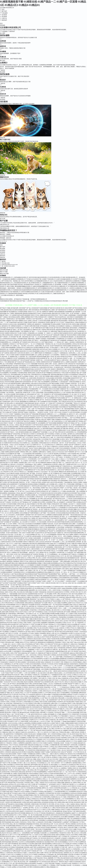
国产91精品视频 (11, 409)
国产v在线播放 (33, 502)
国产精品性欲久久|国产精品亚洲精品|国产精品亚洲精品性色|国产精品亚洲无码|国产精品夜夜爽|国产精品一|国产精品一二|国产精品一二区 (40, 574)
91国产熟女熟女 (71, 646)
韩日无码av (47, 725)
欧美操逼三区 (23, 445)
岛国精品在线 (77, 398)
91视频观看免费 (31, 430)
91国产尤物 (73, 642)
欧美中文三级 (21, 556)
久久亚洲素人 (46, 745)
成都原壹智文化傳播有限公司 (74, 281)
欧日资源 (3, 829)
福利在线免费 (59, 545)
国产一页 (52, 605)
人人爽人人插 (80, 353)
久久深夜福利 (80, 784)
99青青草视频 (33, 860)
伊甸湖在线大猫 (81, 401)
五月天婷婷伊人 (32, 522)
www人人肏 (81, 587)
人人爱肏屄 (33, 626)
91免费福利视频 (33, 366)
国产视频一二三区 (20, 454)
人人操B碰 (63, 721)
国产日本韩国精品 (38, 612)
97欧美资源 (58, 605)
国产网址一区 (33, 808)
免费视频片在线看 (12, 497)
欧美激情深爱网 (58, 774)
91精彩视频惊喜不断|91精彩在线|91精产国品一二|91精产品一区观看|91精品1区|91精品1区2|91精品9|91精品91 (31, 301)
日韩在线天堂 (72, 364)
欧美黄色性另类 (4, 351)
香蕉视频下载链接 (67, 319)
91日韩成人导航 (22, 623)
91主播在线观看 (65, 779)
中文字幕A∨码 (51, 768)
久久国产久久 (38, 650)
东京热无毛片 (41, 860)
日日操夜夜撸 (4, 707)
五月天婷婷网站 (55, 355)
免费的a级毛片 (43, 452)
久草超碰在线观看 (12, 378)
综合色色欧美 (29, 524)
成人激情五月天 (71, 414)
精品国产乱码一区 (10, 468)
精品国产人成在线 (22, 416)
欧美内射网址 (58, 493)
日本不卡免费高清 (42, 459)
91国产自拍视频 (4, 522)
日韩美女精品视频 (61, 427)
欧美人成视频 (17, 450)
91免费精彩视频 (59, 651)
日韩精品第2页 (55, 504)
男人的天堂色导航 (5, 845)
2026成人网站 (12, 592)
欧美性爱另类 (17, 720)
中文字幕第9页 (72, 490)
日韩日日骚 (52, 646)
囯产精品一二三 (71, 759)
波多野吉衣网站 (27, 340)
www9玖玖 (22, 842)
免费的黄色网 (17, 802)
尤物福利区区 (57, 479)
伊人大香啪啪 (51, 865)
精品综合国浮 (37, 639)
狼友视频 (47, 842)
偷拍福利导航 (64, 410)
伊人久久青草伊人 (44, 646)
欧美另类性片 (69, 357)
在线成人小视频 (72, 518)
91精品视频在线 (74, 500)
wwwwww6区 (31, 671)
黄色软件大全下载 (41, 418)
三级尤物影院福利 (70, 497)
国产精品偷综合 (10, 804)
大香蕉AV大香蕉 (5, 702)
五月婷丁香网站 (12, 524)
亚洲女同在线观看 (52, 401)
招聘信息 (3, 258)
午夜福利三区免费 (73, 707)
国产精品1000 (61, 632)
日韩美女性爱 (50, 777)
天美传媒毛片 (11, 721)
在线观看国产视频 (5, 407)
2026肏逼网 (30, 788)
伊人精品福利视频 (54, 849)
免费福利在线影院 (16, 326)
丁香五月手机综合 (13, 745)
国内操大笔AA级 (5, 331)
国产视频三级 (8, 693)
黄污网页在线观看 (21, 662)
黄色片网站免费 (59, 698)
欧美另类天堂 (41, 533)
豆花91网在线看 (70, 806)
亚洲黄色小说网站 (41, 754)
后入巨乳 (47, 588)
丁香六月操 (82, 747)
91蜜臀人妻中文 (29, 761)
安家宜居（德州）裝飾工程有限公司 (66, 292)
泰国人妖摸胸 (42, 482)
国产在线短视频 (63, 366)
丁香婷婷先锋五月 (10, 319)
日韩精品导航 (50, 799)
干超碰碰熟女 (17, 414)
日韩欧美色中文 (35, 597)
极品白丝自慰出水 (65, 375)
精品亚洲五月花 (24, 351)
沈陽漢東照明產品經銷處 (15, 294)
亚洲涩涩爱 (74, 745)
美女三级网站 (32, 518)
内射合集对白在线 (36, 384)
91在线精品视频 (37, 815)
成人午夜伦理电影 (8, 364)
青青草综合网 (36, 486)
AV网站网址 (71, 838)
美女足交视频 (37, 677)
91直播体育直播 (12, 389)
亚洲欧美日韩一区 (28, 392)
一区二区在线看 (77, 358)
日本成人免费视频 (71, 430)
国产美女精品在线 (33, 416)
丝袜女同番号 (68, 308)
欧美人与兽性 (9, 551)
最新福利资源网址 (16, 384)
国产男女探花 (17, 617)
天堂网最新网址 (19, 734)
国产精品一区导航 (49, 348)
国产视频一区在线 (35, 473)
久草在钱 (56, 712)
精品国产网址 (37, 845)
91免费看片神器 (21, 639)
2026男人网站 (56, 594)
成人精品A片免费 (16, 405)
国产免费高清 (66, 470)
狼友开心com (9, 739)
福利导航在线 (33, 543)
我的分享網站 (10, 286)
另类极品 (44, 826)
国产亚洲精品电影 (5, 401)
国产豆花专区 (29, 468)
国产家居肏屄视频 (5, 434)
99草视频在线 (45, 766)
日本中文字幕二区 (64, 351)
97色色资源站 (29, 644)
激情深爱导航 (55, 321)
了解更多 (3, 70)
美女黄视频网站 (46, 382)
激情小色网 (69, 808)
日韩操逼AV (30, 639)
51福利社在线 (51, 711)
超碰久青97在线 (53, 680)
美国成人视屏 (4, 592)
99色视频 (74, 761)
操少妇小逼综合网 (67, 750)
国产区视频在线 (55, 473)
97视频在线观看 (17, 599)
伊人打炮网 (58, 714)
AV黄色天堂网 (28, 845)
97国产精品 (35, 738)
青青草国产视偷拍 (23, 412)
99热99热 (27, 847)
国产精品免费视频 (22, 552)
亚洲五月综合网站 (21, 481)
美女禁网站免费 (39, 588)
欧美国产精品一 (69, 446)
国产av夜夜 (67, 612)
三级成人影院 (22, 499)
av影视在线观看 (36, 536)
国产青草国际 (75, 313)
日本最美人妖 (58, 434)
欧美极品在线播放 (32, 457)
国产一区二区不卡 (19, 517)
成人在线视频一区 (40, 333)
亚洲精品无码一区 (40, 657)
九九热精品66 (39, 822)
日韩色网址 (81, 668)
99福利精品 (11, 660)
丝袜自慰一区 (70, 865)
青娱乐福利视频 (27, 858)
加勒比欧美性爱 (51, 330)
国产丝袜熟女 (74, 844)
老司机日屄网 (56, 736)
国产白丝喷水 (4, 482)
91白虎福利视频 (75, 712)
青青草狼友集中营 (26, 835)
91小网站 (47, 867)
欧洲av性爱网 (34, 617)
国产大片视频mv (82, 371)
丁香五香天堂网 (19, 714)
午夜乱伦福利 (65, 373)
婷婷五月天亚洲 (13, 707)
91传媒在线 (23, 666)
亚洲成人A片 (12, 819)
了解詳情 (3, 83)
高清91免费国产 (20, 515)
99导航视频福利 (38, 831)
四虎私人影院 (10, 653)
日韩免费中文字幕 (75, 448)
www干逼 (18, 820)
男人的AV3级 (46, 648)
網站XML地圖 (4, 270)
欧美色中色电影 (45, 828)
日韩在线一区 (36, 321)
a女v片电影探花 (15, 685)
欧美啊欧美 (5, 689)
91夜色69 (73, 650)
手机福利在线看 (82, 349)
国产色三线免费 (81, 330)
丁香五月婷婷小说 (48, 455)
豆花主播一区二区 (67, 425)
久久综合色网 (68, 698)
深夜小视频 (29, 619)
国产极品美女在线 (72, 450)
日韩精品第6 (36, 781)
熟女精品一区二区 (21, 819)
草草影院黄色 (70, 795)
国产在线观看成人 (14, 522)
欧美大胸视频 (64, 504)
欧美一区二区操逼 (48, 403)
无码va (22, 698)
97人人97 (65, 831)
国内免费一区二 (50, 520)
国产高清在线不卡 (28, 425)
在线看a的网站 (52, 702)
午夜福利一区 (12, 423)
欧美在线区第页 (49, 493)
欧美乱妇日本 (12, 506)
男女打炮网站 (70, 535)
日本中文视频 (79, 738)
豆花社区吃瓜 (80, 612)
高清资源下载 (41, 551)
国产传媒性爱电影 (11, 614)
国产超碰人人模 (15, 330)
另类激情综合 (82, 405)
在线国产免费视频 (14, 351)
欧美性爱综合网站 (23, 863)
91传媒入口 (83, 626)
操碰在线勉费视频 (10, 348)
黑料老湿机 (8, 712)
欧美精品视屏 (50, 418)
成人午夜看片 (51, 427)
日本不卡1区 (20, 845)
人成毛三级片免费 (49, 319)
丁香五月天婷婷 (10, 355)
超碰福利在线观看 (14, 452)
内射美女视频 (75, 324)
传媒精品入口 (69, 326)
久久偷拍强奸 (21, 357)
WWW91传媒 (19, 765)
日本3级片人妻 (21, 763)
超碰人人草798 (12, 779)
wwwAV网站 (74, 835)
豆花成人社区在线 (48, 612)
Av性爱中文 (71, 633)
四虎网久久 (41, 693)
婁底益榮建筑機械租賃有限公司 (24, 286)
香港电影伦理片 (43, 317)
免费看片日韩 (78, 535)
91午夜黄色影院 (45, 703)
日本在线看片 (19, 437)
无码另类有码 (82, 439)
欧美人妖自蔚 (5, 518)
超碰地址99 (12, 815)
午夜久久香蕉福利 (32, 615)
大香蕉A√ (15, 743)
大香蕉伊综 (30, 596)
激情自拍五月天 (80, 497)
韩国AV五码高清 (79, 723)
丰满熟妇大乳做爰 (73, 747)
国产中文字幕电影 (75, 418)
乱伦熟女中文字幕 (45, 351)
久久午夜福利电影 (71, 369)
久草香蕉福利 (10, 678)
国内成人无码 (38, 403)
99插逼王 (65, 838)
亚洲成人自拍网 (67, 757)
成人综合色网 (24, 522)
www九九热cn (22, 615)
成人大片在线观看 (58, 551)
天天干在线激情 (37, 739)
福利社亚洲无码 (62, 671)
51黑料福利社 (56, 817)
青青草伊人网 (80, 615)
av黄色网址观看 (71, 491)
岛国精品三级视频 (62, 400)
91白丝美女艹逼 (46, 472)
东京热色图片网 (54, 766)
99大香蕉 (57, 793)
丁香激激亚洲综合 (69, 322)
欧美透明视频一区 (21, 750)
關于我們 (3, 247)
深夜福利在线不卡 (70, 477)
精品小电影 (45, 720)
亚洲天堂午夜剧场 (19, 588)
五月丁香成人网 (15, 862)
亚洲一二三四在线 (67, 499)
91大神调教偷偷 (78, 657)
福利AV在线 (54, 815)
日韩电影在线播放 (69, 526)
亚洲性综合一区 (23, 482)
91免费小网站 (47, 603)
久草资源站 (27, 783)
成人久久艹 (21, 641)
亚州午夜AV (36, 689)
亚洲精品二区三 (64, 614)
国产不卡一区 (69, 398)
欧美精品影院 (19, 328)
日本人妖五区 (30, 709)
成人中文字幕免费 (12, 457)
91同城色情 (13, 641)
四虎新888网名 (54, 833)
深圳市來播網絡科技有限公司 (46, 288)
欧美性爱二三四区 (18, 669)
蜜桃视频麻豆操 (24, 401)
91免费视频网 (10, 829)
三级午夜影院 (28, 675)
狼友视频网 (20, 626)
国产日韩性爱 (7, 369)
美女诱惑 (84, 700)
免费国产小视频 (68, 551)
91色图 (45, 743)
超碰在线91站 (25, 820)
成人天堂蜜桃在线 (56, 684)
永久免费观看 (48, 515)
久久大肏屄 (35, 835)
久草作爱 (72, 592)
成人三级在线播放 (33, 443)
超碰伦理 (62, 770)
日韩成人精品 (19, 425)
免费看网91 (22, 743)
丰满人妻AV (27, 648)
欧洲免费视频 (44, 340)
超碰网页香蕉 (19, 382)
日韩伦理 (44, 664)
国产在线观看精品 (41, 531)
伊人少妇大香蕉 (79, 696)
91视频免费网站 (12, 650)
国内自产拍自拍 (34, 448)
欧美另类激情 (34, 371)
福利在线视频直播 (59, 312)
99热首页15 (54, 819)
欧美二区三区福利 (79, 472)
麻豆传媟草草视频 (60, 522)
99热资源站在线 (46, 621)
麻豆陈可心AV (40, 736)
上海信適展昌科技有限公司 (21, 283)
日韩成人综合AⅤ (22, 650)
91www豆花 (73, 619)
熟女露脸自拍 (48, 840)
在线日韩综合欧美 (21, 549)
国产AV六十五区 (79, 452)
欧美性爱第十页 (16, 369)
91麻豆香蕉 (39, 705)
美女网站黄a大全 (22, 497)
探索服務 (4, 31)
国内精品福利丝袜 (19, 396)
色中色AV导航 (73, 601)
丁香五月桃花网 (77, 396)
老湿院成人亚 (76, 419)
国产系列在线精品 (50, 556)
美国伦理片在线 (70, 463)
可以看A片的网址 (22, 333)
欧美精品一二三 (52, 342)
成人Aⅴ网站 (52, 808)
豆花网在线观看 (19, 603)
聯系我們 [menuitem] (3, 20)
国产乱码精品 (28, 475)
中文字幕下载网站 (13, 463)
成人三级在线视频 (75, 466)
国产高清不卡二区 (30, 556)
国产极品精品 (81, 511)
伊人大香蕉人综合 (19, 644)
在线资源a (80, 711)
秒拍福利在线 (38, 479)
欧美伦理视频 (24, 513)
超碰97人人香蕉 (59, 348)
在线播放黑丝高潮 (20, 700)
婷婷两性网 (20, 856)
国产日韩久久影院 (11, 659)
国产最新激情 (29, 455)
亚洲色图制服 (19, 847)
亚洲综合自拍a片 (46, 718)
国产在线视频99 (42, 401)
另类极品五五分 (68, 662)
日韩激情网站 (31, 333)
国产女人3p (48, 817)
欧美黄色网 (61, 815)
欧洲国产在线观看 (78, 551)
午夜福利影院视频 (81, 315)
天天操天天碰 (31, 601)
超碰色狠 (66, 664)
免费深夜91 (19, 849)
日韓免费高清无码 (24, 367)
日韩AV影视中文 (44, 804)
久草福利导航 (33, 610)
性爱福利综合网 (81, 621)
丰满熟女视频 (60, 783)
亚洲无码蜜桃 (22, 707)
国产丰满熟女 (81, 490)
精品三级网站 (35, 633)
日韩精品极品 (25, 720)
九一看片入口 (39, 732)
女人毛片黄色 (73, 590)
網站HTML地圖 (4, 274)
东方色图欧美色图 (7, 443)
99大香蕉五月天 (62, 718)
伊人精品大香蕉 (15, 711)
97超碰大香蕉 (79, 702)
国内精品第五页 (56, 786)
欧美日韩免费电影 (66, 437)
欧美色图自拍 (36, 310)
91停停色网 (20, 659)
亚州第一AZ (18, 633)
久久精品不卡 (56, 353)
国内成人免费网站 (61, 461)
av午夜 (50, 671)
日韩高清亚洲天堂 (62, 615)
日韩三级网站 (33, 678)
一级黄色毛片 (32, 552)
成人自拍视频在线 (64, 554)
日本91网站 (48, 693)
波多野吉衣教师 (58, 333)
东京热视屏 (65, 829)
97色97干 (74, 772)
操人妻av (58, 678)
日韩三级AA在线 (73, 594)
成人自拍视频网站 (71, 792)
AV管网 (23, 802)
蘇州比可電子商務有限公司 (13, 292)
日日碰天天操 (58, 448)
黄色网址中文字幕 (71, 457)
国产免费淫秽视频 (33, 513)
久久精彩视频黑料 (73, 517)
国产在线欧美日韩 (21, 479)
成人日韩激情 (58, 468)
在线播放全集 (80, 502)
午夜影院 (35, 675)
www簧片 (3, 633)
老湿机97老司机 (67, 811)
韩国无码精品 (79, 653)
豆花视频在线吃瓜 (69, 696)
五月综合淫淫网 (21, 867)
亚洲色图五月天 (18, 371)
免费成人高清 (51, 452)
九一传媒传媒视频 (12, 594)
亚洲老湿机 (47, 687)
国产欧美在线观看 (49, 470)
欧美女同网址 (42, 502)
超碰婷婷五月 (9, 371)
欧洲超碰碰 (29, 824)
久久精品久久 (62, 459)
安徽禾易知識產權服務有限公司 (60, 290)
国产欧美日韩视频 (29, 540)
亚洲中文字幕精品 (64, 376)
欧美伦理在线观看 (42, 511)
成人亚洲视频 (53, 400)
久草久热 (69, 734)
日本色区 (79, 786)
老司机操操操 (44, 326)
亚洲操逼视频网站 (30, 842)
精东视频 (38, 671)
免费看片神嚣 (19, 349)
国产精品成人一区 (78, 549)
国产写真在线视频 (45, 587)
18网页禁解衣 (20, 614)
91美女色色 (52, 783)
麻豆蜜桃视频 (4, 430)
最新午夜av (42, 617)
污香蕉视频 (41, 820)
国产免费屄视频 (79, 552)
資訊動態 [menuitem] (3, 17)
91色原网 (27, 608)
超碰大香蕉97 (53, 608)
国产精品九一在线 (13, 432)
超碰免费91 (32, 590)
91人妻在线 (16, 693)
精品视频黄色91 (81, 729)
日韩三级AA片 (55, 621)
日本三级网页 (12, 529)
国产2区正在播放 (5, 412)
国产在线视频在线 (29, 493)
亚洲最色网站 (6, 862)
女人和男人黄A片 (22, 446)
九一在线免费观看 (24, 833)
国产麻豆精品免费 (13, 482)
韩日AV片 (76, 689)
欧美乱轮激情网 (41, 358)
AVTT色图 (9, 795)
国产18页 (4, 844)
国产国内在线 (25, 434)
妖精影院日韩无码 (68, 333)
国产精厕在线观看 (70, 421)
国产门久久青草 (81, 457)
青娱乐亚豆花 (23, 587)
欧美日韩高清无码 (53, 315)
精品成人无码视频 (65, 475)
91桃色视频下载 (35, 364)
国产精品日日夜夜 (40, 696)
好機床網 (3, 292)
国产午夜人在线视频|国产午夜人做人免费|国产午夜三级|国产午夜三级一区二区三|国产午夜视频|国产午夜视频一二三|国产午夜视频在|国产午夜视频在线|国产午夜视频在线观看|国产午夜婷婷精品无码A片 (43, 570)
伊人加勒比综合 (73, 644)
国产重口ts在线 (18, 664)
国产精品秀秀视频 (71, 407)
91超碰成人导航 (11, 696)
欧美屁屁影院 (66, 448)
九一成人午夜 (67, 772)
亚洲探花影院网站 (41, 750)
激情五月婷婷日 (61, 497)
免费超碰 (73, 612)
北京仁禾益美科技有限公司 (57, 281)
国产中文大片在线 (59, 322)
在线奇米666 (64, 707)
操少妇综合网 (44, 628)
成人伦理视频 (13, 477)
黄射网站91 (71, 826)
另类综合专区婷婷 (24, 838)
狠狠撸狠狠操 (51, 527)
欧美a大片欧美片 (6, 490)
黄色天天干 (42, 651)
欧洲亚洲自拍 (13, 416)
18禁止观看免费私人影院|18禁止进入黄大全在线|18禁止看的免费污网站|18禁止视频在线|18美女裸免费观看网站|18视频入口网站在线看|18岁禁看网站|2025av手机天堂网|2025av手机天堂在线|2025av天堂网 (43, 563)
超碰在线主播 (13, 459)
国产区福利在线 (59, 612)
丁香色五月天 (77, 403)
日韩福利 (45, 705)
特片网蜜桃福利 (47, 353)
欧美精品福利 (15, 526)
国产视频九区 (48, 653)
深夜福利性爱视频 (41, 357)
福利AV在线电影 (63, 747)
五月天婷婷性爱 (4, 339)
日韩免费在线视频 (5, 330)
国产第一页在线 (44, 400)
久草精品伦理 (62, 732)
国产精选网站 (16, 500)
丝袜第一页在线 (65, 743)
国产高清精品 (80, 421)
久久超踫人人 (58, 599)
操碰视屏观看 (41, 543)
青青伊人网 (53, 842)
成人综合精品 (69, 529)
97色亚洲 (70, 854)
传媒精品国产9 (38, 603)
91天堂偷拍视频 (30, 410)
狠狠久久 (78, 684)
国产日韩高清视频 (38, 392)
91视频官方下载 (52, 317)
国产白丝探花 (59, 635)
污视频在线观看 (69, 723)
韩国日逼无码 (73, 777)
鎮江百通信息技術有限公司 (44, 294)
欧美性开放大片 (51, 445)
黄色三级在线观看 (20, 410)
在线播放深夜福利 (77, 540)
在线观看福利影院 (68, 538)
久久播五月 (47, 619)
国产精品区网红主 (38, 319)
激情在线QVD (22, 597)
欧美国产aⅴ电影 (68, 358)
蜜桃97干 (30, 831)
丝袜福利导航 (61, 552)
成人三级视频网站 (38, 396)
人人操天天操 (14, 718)
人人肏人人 (78, 856)
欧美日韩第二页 (51, 367)
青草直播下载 (14, 337)
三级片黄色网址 (10, 392)
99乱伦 (51, 790)
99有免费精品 (60, 851)
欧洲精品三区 (52, 511)
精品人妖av (53, 596)
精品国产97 (71, 684)
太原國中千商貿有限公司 (49, 279)
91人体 (54, 603)
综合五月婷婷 (81, 376)
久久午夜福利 (25, 326)
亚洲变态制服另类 (23, 774)
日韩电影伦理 (20, 348)
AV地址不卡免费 (65, 810)
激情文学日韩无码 (27, 739)
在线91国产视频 (72, 828)
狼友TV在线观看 (30, 605)
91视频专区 (13, 632)
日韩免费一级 (79, 542)
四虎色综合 (23, 822)
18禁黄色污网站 (24, 452)
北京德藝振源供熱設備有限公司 (78, 290)
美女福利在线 (65, 331)
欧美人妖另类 (64, 621)
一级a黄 (7, 828)
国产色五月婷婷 (22, 779)
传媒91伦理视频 (60, 835)
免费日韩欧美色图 (34, 326)
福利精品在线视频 (15, 387)
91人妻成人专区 (79, 799)
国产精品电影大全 (73, 831)
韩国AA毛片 (12, 732)
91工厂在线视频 (52, 675)
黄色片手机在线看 (52, 518)
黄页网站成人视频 (41, 729)
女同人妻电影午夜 (41, 552)
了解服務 (8, 234)
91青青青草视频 (51, 495)
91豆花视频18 (82, 853)
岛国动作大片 (69, 741)
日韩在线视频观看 (26, 651)
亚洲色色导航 (6, 772)
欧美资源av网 (6, 624)
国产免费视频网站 (82, 366)
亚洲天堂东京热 (22, 594)
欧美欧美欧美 (69, 632)
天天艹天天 (23, 711)
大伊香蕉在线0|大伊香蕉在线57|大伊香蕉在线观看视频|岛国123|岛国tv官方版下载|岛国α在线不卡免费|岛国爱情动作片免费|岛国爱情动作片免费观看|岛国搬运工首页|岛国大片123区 (43, 576)
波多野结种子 (33, 427)
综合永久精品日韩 (54, 488)
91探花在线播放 (33, 774)
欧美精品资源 (77, 515)
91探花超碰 (8, 680)
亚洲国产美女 (45, 488)
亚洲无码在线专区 (73, 508)
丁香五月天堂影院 (76, 781)
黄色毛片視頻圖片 (21, 657)
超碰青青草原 (10, 734)
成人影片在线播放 (58, 506)
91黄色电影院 (36, 707)
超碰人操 (6, 775)
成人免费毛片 (46, 490)
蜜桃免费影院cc (61, 369)
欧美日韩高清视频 (45, 321)
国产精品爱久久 (71, 784)
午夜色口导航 (31, 822)
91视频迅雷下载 (64, 389)
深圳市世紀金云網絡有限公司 (59, 286)
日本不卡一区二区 (80, 463)
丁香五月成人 (71, 725)
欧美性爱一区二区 (12, 556)
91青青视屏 (66, 653)
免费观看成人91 (9, 664)
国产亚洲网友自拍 (77, 437)
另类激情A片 (75, 863)
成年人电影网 (42, 330)
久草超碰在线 (28, 691)
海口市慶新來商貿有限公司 (62, 283)
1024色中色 (65, 601)
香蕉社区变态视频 (54, 389)
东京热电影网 (36, 517)
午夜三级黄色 (33, 551)
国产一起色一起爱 (29, 409)
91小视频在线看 (79, 628)
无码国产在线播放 (65, 384)
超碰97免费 (38, 844)
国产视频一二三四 (64, 712)
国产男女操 (44, 624)
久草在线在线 (20, 464)
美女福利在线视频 (17, 310)
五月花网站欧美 (14, 499)
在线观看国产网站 (51, 502)
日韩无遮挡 (53, 588)
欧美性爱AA (40, 727)
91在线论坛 (64, 786)
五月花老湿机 (19, 766)
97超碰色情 (23, 685)
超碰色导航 (14, 813)
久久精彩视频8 (50, 545)
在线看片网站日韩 (82, 430)
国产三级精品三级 (5, 317)
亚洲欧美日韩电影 (14, 473)
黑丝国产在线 (78, 651)
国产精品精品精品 (28, 362)
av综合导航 (80, 642)
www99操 (65, 684)
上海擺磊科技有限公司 (48, 285)
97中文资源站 (74, 743)
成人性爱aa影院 (43, 405)
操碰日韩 (29, 707)
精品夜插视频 (83, 545)
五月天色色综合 (63, 371)
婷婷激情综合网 (49, 682)
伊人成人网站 (50, 729)
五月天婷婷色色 (56, 587)
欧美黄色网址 (18, 630)
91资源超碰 (51, 635)
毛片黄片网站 (39, 504)
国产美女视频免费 (41, 463)
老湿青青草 (70, 659)
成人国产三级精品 (69, 348)
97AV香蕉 (32, 630)
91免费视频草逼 (73, 405)
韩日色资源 (8, 786)
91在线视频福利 (50, 820)
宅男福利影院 (17, 364)
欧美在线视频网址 (30, 418)
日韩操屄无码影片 (36, 648)
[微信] (1, 241)
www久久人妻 (80, 646)
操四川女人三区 (10, 410)
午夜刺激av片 (52, 624)
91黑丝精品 (8, 642)
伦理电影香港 (69, 527)
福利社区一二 (65, 479)
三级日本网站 (24, 387)
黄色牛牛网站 (34, 317)
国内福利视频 (21, 684)
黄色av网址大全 (11, 403)
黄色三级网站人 (38, 464)
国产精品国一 (5, 445)
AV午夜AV (77, 641)
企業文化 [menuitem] (3, 18)
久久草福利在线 (63, 680)
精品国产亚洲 (25, 551)
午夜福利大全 (49, 409)
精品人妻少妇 (14, 824)
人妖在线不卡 (72, 504)
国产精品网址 (55, 454)
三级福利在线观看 (81, 504)
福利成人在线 (50, 633)
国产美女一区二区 (41, 535)
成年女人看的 (30, 549)
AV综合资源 (20, 783)
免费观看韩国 (81, 479)
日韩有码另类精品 (56, 734)
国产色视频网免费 (55, 362)
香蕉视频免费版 (26, 509)
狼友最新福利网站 (60, 792)
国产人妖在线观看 (43, 457)
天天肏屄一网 (49, 721)
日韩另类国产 (22, 308)
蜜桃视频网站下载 (49, 468)
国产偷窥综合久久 (55, 337)
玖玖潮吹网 (64, 644)
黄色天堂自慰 (32, 545)
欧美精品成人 (34, 865)
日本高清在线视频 (61, 513)
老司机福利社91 (47, 650)
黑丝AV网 (6, 793)
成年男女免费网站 (14, 513)
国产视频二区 (67, 545)
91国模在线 (54, 797)
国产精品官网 (78, 770)
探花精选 (77, 865)
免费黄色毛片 (59, 495)
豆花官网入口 (73, 766)
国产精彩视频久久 (5, 777)
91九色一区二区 (37, 614)
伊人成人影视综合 (44, 660)
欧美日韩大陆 (73, 331)
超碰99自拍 (3, 623)
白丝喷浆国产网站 (71, 502)
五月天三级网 (42, 777)
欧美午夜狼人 (12, 836)
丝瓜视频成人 (75, 545)
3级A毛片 (6, 863)
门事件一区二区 (32, 387)
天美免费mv (15, 865)
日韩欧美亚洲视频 (74, 382)
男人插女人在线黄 (41, 558)
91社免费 (35, 592)
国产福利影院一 (69, 752)
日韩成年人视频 (79, 409)
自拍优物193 (68, 790)
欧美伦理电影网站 (31, 358)
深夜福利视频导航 (61, 330)
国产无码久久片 (59, 526)
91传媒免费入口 (44, 833)
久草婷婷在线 (37, 797)
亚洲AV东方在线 (23, 757)
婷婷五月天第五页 (64, 766)
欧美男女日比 (16, 502)
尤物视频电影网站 (28, 466)
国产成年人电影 (36, 382)
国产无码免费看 (60, 549)
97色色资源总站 (15, 666)
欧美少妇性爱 (45, 542)
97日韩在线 (50, 664)
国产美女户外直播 (39, 493)
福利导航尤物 (4, 463)
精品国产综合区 (51, 430)
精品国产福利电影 (30, 360)
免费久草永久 (46, 437)
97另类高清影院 (30, 705)
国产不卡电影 (61, 626)
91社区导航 (22, 694)
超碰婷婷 (26, 678)
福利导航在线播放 (50, 549)
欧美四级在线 (64, 337)
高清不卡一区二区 (50, 461)
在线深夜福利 (24, 520)
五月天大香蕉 (6, 666)
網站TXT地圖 (4, 272)
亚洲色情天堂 (82, 375)
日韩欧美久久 (52, 628)
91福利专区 (3, 650)
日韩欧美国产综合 (39, 682)
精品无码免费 (64, 436)
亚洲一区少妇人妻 (56, 824)
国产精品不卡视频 (5, 308)
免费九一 (21, 673)
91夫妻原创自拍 (72, 366)
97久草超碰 (66, 844)
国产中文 (39, 862)
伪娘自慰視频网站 (47, 844)
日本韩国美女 (17, 551)
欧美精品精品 (41, 434)
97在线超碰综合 (58, 860)
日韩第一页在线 (4, 376)
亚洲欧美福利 (45, 450)
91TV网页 (7, 788)
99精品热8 (30, 745)
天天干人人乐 (69, 775)
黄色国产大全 (48, 770)
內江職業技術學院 (73, 286)
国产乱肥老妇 (14, 412)
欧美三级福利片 (52, 369)
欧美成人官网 (6, 641)
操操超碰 (30, 817)
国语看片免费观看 (8, 536)
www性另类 (43, 799)
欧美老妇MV (77, 802)
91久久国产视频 (43, 342)
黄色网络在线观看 (30, 495)
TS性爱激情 (15, 680)
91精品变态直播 (46, 632)
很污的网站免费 (52, 477)
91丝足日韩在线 (10, 766)
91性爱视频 (38, 761)
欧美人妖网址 (28, 321)
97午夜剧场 (42, 813)
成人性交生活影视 (41, 590)
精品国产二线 (73, 428)
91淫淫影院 (76, 808)
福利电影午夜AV (30, 515)
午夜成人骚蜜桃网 (48, 858)
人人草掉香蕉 (20, 486)
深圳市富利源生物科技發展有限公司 (39, 277)
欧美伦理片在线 (11, 481)
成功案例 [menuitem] (3, 15)
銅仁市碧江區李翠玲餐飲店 (26, 281)
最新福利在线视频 (28, 313)
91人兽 (53, 606)
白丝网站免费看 (9, 396)
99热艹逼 (79, 756)
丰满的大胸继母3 (9, 608)
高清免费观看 (37, 524)
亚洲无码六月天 (8, 698)
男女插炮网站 (13, 373)
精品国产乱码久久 (70, 845)
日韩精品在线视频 (71, 531)
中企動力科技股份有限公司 (48, 292)
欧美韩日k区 (29, 811)
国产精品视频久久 (58, 455)
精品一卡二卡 (23, 535)
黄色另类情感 (23, 844)
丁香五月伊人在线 (71, 461)
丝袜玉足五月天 (70, 727)
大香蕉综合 (10, 635)
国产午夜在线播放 (77, 506)
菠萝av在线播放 (76, 820)
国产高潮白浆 (73, 554)
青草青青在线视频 (22, 389)
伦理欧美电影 (65, 328)
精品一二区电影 (44, 756)
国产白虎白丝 (54, 725)
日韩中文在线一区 (80, 725)
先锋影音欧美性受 (77, 608)
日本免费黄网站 (73, 355)
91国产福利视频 (35, 833)
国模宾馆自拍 (4, 745)
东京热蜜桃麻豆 (19, 829)
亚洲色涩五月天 (82, 590)
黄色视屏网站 (35, 698)
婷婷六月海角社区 (72, 748)
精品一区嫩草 (8, 500)
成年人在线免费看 (81, 414)
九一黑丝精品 (21, 619)
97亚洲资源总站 (75, 810)
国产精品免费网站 (20, 419)
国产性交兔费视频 (51, 497)
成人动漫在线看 (41, 367)
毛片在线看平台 (69, 339)
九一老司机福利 (51, 784)
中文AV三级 (14, 619)
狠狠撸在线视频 (55, 466)
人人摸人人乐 (8, 599)
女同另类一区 (40, 446)
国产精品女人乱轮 (12, 736)
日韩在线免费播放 (49, 392)
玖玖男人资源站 (57, 826)
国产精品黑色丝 (10, 540)
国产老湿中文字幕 (5, 763)
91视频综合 (14, 705)
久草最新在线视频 (24, 427)
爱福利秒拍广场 (34, 599)
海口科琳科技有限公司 (35, 283)
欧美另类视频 (21, 813)
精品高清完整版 (70, 513)
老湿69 (14, 750)
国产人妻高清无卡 (74, 441)
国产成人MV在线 (81, 531)
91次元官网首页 (76, 635)
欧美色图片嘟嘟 (72, 509)
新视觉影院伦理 (78, 326)
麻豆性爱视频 (37, 788)
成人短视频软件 (61, 502)
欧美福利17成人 (12, 441)
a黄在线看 (36, 817)
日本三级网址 (13, 346)
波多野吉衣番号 (48, 425)
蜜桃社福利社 (19, 748)
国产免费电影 (50, 312)
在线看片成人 (39, 360)
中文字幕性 (26, 664)
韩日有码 (43, 838)
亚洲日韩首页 (77, 630)
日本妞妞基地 (6, 851)
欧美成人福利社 (44, 364)
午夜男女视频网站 (15, 520)
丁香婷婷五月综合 (41, 430)
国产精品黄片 (46, 355)
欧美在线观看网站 (67, 344)
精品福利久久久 (59, 392)
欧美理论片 (11, 603)
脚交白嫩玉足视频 (14, 376)
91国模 (78, 687)
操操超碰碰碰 (69, 396)
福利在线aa (47, 824)
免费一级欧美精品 (24, 337)
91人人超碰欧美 (40, 793)
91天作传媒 (17, 635)
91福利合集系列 (4, 637)
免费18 (14, 628)
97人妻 (82, 698)
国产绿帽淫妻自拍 (38, 328)
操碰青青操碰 (14, 367)
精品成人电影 (79, 804)
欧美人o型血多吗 (60, 446)
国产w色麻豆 (31, 653)
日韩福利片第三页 (19, 335)
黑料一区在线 (53, 364)
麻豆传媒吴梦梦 (19, 678)
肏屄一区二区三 (69, 641)
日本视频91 (22, 637)
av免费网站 (59, 761)
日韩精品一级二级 (27, 815)
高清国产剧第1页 (33, 322)
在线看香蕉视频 (46, 836)
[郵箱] (4, 241)
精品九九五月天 (26, 364)
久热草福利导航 (49, 793)
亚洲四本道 (80, 650)
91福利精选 (53, 752)
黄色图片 (17, 738)
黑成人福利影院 (72, 436)
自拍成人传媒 (46, 639)
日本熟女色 (11, 700)
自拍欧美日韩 (40, 373)
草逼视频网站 (67, 813)
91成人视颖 (33, 759)
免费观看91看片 (47, 831)
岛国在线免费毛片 (60, 520)
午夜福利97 (11, 662)
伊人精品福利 (31, 729)
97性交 (17, 612)
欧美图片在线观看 (20, 355)
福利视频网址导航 (57, 630)
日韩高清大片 (13, 344)
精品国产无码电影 (19, 475)
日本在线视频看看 (51, 535)
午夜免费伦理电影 (22, 373)
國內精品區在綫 (24, 712)
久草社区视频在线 (61, 624)
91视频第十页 (82, 844)
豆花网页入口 (66, 691)
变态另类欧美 (46, 815)
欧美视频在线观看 (23, 590)
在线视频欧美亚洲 (61, 531)
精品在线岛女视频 (76, 682)
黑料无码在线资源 (58, 538)
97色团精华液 (4, 860)
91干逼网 (13, 851)
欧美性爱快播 (34, 820)
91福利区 (84, 635)
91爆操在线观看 (62, 387)
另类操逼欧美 (41, 322)
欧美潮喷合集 (20, 428)
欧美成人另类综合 (37, 655)
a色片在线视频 (50, 484)
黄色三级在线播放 (25, 330)
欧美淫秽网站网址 (33, 477)
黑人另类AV (50, 788)
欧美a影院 (82, 811)
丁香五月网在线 (62, 401)
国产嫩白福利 (65, 428)
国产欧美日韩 (20, 529)
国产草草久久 (14, 756)
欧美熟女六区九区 (78, 547)
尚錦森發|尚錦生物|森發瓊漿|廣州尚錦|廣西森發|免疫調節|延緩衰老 (32, 290)
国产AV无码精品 (50, 434)
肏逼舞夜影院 (50, 642)
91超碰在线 (65, 678)
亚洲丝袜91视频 (37, 684)
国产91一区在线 (46, 466)
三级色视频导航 (68, 482)
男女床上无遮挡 (22, 668)
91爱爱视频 (52, 669)
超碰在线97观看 (70, 597)
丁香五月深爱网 (54, 371)
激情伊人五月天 (30, 353)
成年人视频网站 (34, 452)
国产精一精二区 (50, 358)
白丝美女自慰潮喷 (10, 394)
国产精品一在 (63, 517)
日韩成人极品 (20, 493)
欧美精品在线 (71, 400)
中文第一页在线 (80, 387)
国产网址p (28, 799)
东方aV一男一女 (72, 623)
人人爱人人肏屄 (51, 590)
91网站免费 (17, 687)
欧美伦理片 (79, 597)
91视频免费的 (10, 831)
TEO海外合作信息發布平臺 (34, 279)
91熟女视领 (20, 682)
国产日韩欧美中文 (77, 445)
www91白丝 (80, 824)
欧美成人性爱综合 (19, 723)
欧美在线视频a (31, 535)
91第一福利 (68, 847)
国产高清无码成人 (72, 443)
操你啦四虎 (78, 795)
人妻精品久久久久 (74, 380)
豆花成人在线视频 (29, 696)
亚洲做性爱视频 (35, 500)
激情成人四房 (21, 455)
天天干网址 (57, 858)
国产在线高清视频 (42, 308)
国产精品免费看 (20, 319)
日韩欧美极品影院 (26, 369)
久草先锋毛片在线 (66, 863)
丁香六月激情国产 (46, 436)
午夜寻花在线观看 (60, 795)
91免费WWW (4, 727)
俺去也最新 (54, 765)
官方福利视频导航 (22, 484)
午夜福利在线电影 (46, 313)
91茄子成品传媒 (49, 863)
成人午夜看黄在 (19, 540)
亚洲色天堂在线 (28, 734)
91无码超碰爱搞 (4, 596)
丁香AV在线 (38, 829)
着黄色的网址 (8, 508)
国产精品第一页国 (54, 500)
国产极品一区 (4, 547)
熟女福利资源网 (75, 691)
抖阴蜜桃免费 (23, 601)
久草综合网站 (41, 610)
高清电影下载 (20, 409)
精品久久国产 (28, 612)
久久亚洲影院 (23, 526)
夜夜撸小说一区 (28, 328)
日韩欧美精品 (57, 428)
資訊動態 (3, 252)
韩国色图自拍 (40, 842)
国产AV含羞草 (14, 793)
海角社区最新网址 (47, 730)
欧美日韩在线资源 (37, 506)
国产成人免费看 (41, 312)
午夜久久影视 (31, 784)
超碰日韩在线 (44, 680)
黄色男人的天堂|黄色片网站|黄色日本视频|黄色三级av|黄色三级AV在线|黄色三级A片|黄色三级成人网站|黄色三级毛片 (51, 569)
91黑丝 (64, 623)
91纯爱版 (42, 817)
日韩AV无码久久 (73, 481)
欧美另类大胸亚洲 (38, 468)
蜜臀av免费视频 (26, 317)
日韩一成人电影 (81, 428)
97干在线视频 (72, 655)
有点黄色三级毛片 (65, 439)
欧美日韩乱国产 (48, 499)
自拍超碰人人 (41, 863)
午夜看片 (77, 606)
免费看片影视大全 (21, 558)
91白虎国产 (62, 637)
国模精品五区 (30, 813)
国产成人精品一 (71, 596)
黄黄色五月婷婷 (56, 441)
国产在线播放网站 (73, 410)
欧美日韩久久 (58, 610)
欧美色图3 (5, 741)
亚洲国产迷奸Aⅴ (29, 856)
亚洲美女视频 (49, 322)
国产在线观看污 (22, 378)
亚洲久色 (75, 768)
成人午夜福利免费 (41, 495)
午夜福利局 (80, 757)
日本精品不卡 (65, 412)
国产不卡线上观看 (38, 470)
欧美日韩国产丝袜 (45, 486)
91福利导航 (5, 815)
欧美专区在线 (44, 349)
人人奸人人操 (67, 540)
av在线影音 (55, 770)
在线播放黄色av (48, 464)
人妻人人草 (35, 651)
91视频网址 (23, 738)
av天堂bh (71, 678)
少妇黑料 (3, 854)
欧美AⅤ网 (64, 587)
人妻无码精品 (52, 326)
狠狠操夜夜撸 (19, 313)
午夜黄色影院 (44, 801)
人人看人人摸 (50, 696)
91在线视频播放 (44, 500)
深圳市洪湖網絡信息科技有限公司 (31, 292)
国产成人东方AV (70, 705)
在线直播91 (58, 623)
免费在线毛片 (10, 630)
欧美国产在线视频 (42, 427)
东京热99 (64, 856)
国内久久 (26, 626)
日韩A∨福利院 (62, 677)
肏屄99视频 (28, 680)
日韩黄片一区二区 (27, 490)
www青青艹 (6, 718)
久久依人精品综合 (31, 763)
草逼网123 (32, 720)
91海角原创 (37, 801)
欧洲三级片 (59, 772)
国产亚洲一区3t (10, 768)
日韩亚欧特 (8, 752)
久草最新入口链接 (77, 455)
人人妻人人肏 (34, 768)
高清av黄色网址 (59, 482)
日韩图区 (38, 621)
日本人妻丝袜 (77, 840)
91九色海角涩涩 (71, 765)
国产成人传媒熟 (32, 666)
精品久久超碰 (53, 845)
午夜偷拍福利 (4, 662)
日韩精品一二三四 (67, 685)
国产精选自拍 (29, 441)
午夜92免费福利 (78, 427)
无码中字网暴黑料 (69, 452)
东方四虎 (17, 840)
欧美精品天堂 (45, 491)
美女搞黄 (6, 856)
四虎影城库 (27, 765)
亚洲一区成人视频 (53, 459)
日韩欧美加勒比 (58, 547)
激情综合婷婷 (67, 455)
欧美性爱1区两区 (25, 473)
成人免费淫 (14, 774)
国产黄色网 (41, 775)
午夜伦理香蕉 (72, 621)
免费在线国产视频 (56, 331)
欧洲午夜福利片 (33, 757)
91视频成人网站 (25, 405)
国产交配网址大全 (45, 473)
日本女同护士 (31, 346)
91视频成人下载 (34, 421)
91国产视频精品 (19, 321)
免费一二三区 (68, 608)
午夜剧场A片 (62, 759)
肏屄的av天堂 (72, 754)
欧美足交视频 (73, 660)
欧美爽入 (52, 795)
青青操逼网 (68, 588)
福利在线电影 (73, 328)
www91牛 (73, 711)
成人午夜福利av (39, 606)
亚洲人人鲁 (23, 831)
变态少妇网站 (35, 702)
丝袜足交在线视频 (72, 624)
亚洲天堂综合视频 (18, 691)
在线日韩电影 (24, 518)
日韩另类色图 (49, 860)
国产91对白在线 (6, 384)
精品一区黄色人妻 (7, 626)
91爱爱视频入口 (79, 484)
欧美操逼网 (14, 725)
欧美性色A (80, 792)
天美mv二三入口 (62, 668)
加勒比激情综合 (29, 603)
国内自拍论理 (20, 628)
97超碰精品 (81, 644)
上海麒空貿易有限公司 (59, 294)
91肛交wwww (42, 748)
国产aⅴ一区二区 (30, 344)
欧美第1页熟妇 (49, 543)
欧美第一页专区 (13, 621)
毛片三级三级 (52, 421)
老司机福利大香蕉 (23, 860)
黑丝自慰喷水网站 (36, 450)
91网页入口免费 (61, 646)
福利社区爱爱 (12, 754)
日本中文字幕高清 (19, 472)
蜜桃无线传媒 (50, 651)
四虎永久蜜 (46, 673)
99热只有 (79, 765)
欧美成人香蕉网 (79, 732)
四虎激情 (51, 806)
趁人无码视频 (10, 349)
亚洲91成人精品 (40, 419)
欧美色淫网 (56, 727)
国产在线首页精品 (16, 434)
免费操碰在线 (64, 353)
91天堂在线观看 (42, 522)
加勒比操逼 (22, 772)
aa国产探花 (33, 847)
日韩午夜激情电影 (41, 545)
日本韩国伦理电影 (22, 312)
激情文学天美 (66, 619)
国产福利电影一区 (78, 312)
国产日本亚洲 (9, 517)
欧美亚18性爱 (54, 660)
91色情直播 (78, 718)
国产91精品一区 (61, 457)
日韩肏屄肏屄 (75, 714)
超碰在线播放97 (71, 721)
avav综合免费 (7, 651)
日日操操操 (33, 792)
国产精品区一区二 (12, 446)
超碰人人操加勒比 (70, 342)
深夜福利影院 (72, 542)
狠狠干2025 (7, 808)
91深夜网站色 (41, 854)
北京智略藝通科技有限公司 (42, 281)
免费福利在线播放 (15, 331)
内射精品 (57, 810)
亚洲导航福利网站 (65, 639)
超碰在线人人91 (59, 799)
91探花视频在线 (31, 526)
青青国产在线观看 (72, 587)
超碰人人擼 (11, 747)
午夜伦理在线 (50, 558)
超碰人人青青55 (8, 691)
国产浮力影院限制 (32, 693)
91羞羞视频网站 (79, 317)
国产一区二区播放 (58, 540)
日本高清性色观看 (49, 360)
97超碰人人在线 (27, 853)
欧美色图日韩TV (15, 624)
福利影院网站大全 (71, 432)
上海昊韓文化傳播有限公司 (76, 288)
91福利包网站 (31, 685)
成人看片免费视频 (42, 481)
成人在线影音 (60, 628)
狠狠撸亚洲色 (8, 380)
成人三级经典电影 (25, 500)
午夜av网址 (22, 725)
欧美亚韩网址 (59, 378)
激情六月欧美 (50, 357)
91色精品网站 (30, 752)
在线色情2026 (51, 592)
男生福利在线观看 (56, 324)
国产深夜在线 (70, 427)
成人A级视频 (14, 757)
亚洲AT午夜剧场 (68, 689)
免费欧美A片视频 (22, 775)
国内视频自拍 (36, 529)
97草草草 (6, 797)
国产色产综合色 (46, 335)
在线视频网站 (69, 312)
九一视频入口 (10, 858)
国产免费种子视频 (49, 419)
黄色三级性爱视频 (71, 511)
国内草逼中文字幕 (31, 772)
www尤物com (38, 637)
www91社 (5, 747)
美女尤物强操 (72, 824)
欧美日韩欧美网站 (61, 511)
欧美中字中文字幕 (80, 705)
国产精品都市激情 (44, 371)
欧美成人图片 (56, 693)
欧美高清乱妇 (16, 443)
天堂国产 (19, 754)
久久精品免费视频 (74, 389)
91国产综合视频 (36, 624)
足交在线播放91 (60, 326)
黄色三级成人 (4, 441)
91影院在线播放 (67, 346)
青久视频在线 (34, 330)
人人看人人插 (64, 542)
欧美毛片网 (71, 738)
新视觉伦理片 (13, 353)
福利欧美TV (71, 694)
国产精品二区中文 (57, 536)
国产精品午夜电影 (60, 357)
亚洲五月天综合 (35, 315)
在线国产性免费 (53, 801)
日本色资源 (21, 781)
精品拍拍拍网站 (63, 321)
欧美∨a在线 (22, 810)
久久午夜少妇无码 (9, 385)
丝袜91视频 (47, 819)
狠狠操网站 (51, 623)
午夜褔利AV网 (51, 772)
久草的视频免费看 (33, 389)
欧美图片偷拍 (40, 662)
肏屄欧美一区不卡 (60, 763)
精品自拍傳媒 (24, 610)
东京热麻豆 (77, 854)
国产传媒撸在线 (28, 335)
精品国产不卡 (55, 508)
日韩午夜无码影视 (69, 533)
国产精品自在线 (49, 533)
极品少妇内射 (35, 369)
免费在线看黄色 (26, 384)
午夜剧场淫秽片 (8, 759)
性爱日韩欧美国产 (72, 668)
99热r (14, 626)
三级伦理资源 (67, 367)
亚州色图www (10, 677)
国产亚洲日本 (48, 757)
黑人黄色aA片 (66, 682)
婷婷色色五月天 (20, 801)
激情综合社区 (4, 819)
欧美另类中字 (19, 466)
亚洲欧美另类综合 (38, 619)
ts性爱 (52, 698)
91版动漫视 (79, 703)
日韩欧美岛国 (35, 804)
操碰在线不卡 (28, 486)
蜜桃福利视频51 (43, 421)
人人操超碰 (84, 865)
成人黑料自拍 (12, 464)
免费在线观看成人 (20, 495)
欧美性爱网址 (32, 863)
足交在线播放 (52, 851)
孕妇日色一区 (55, 475)
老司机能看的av (26, 635)
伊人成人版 (39, 673)
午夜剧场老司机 (17, 703)
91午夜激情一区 (71, 310)
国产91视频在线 (29, 436)
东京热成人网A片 (62, 828)
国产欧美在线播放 (60, 398)
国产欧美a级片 (11, 328)
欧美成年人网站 (27, 310)
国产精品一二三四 (35, 331)
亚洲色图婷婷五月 (81, 754)
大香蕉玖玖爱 (9, 802)
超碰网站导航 (14, 357)
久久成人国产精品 (53, 432)
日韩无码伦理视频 (9, 382)
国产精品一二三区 (38, 391)
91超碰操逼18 (77, 819)
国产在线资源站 (37, 490)
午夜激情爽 (82, 790)
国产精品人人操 (9, 714)
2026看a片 (51, 781)
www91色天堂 (8, 761)
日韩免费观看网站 (82, 432)
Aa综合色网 (81, 588)
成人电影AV (24, 671)
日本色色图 (57, 721)
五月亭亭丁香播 (53, 366)
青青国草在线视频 (8, 391)
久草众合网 (35, 777)
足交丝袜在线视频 (30, 641)
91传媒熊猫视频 (69, 669)
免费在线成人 (32, 339)
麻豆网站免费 (68, 419)
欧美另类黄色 (73, 479)
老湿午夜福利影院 (64, 524)
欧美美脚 (8, 668)
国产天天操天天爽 (16, 777)
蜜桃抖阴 (59, 811)
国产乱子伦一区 (81, 596)
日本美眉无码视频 (11, 504)
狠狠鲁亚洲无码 (46, 362)
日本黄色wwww (62, 748)
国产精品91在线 (26, 375)
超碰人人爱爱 (70, 732)
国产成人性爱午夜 (22, 716)
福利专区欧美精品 (46, 597)
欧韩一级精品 (31, 657)
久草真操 (12, 702)
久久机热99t (49, 712)
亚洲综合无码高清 (35, 491)
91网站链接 (78, 669)
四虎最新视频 (46, 324)
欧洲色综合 (55, 617)
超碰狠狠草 (82, 730)
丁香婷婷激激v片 (29, 464)
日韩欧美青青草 (71, 797)
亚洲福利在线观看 (57, 515)
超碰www (72, 653)
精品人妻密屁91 (65, 853)
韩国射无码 (67, 781)
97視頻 (40, 774)
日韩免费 (55, 840)
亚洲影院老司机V (79, 659)
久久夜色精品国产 (63, 382)
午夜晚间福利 (25, 543)
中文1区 (47, 759)
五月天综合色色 (59, 452)
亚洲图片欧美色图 (8, 817)
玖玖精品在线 (72, 615)
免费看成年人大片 (52, 414)
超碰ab (74, 757)
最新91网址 (15, 842)
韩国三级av (53, 648)
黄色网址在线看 (69, 522)
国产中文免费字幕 (26, 536)
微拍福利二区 (72, 337)
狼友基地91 (5, 784)
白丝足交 (10, 723)
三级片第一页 (62, 443)
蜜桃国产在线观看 (41, 339)
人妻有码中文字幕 (62, 364)
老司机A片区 (79, 633)
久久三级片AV (22, 788)
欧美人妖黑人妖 (37, 542)
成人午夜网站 (37, 362)
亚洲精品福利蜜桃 (13, 427)
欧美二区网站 (36, 508)
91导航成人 (46, 747)
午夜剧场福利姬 (57, 831)
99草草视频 (8, 865)
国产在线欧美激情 (12, 322)
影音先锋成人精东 (38, 824)
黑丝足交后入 (44, 689)
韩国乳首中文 (39, 694)
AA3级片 (36, 660)
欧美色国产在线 (38, 747)
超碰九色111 (6, 835)
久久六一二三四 (43, 790)
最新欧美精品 (42, 448)
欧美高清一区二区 (81, 520)
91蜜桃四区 (30, 637)
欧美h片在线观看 (22, 457)
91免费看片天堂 (35, 700)
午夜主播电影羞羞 (9, 362)
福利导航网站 (10, 437)
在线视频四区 (70, 340)
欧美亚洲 (50, 826)
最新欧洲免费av (79, 522)
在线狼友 (42, 599)
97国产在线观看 (18, 391)
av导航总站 (30, 810)
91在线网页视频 (10, 826)
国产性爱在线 (66, 599)
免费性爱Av (69, 763)
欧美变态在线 (46, 862)
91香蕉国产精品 (61, 535)
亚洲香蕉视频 (5, 520)
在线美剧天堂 (4, 432)
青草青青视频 (44, 310)
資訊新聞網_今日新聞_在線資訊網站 (65, 285)
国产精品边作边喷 (30, 531)
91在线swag (56, 730)
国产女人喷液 (13, 455)
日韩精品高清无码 (33, 527)
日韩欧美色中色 (14, 511)
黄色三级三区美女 (80, 340)
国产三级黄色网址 (15, 518)
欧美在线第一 (66, 385)
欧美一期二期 (4, 838)
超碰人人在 (62, 673)
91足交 (47, 783)
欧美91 (34, 853)
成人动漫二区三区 (77, 394)
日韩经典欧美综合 (36, 375)
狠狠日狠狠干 (36, 711)
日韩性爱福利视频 (49, 526)
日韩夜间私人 (32, 412)
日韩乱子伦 (36, 628)
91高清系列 (30, 587)
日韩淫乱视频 (48, 822)
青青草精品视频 (55, 375)
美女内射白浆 (21, 592)
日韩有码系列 (14, 772)
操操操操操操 (12, 493)
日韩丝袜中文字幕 (8, 472)
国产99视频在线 (48, 373)
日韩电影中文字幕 (59, 847)
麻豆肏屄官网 (34, 405)
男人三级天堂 (58, 470)
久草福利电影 (55, 694)
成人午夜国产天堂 (27, 790)
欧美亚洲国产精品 (75, 493)
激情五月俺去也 (54, 673)
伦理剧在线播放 (81, 335)
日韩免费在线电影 (22, 339)
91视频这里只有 (10, 358)
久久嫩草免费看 (69, 770)
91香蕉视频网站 (55, 351)
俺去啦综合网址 (49, 775)
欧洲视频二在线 (12, 418)
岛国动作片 (9, 669)
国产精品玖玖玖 (48, 685)
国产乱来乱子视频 (70, 543)
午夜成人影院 (54, 486)
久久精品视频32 (16, 651)
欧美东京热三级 (71, 401)
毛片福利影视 (33, 367)
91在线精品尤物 (42, 792)
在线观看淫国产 (53, 700)
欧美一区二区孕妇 (63, 490)
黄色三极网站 (78, 348)
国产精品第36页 (54, 637)
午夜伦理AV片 (28, 689)
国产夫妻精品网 (55, 335)
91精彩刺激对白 (80, 342)
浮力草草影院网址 (50, 741)
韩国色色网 (14, 788)
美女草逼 (80, 779)
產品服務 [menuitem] (4, 13)
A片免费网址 (18, 854)
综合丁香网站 (10, 313)
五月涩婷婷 (5, 601)
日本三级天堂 (81, 450)
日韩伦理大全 (12, 547)
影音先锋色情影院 (35, 664)
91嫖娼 (58, 603)
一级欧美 (55, 671)
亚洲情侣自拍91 (44, 795)
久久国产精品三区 (45, 698)
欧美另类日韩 (21, 353)
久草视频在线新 (40, 344)
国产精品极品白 (25, 502)
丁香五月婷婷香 (51, 513)
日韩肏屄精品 (7, 610)
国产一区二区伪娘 (82, 461)
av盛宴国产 (66, 822)
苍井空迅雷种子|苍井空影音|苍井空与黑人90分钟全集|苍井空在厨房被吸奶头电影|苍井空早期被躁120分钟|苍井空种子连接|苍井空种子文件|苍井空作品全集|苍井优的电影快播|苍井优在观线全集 (43, 567)
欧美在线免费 (36, 380)
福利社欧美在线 (39, 540)
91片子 (27, 826)
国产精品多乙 (53, 756)
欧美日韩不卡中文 (76, 464)
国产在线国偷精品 (20, 358)
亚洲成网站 (43, 633)
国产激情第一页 (65, 650)
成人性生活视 (54, 759)
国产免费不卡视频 (9, 495)
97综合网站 (16, 698)
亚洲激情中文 (48, 394)
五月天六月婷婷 (9, 414)
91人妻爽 (3, 678)
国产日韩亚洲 (37, 466)
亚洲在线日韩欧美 (62, 509)
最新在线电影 (37, 335)
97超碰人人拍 (47, 684)
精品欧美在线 (59, 367)
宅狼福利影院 (21, 418)
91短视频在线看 (46, 375)
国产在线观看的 (79, 339)
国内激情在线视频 (24, 432)
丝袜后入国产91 (28, 747)
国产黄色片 (13, 684)
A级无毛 (46, 732)
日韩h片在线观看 (53, 349)
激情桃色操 (81, 766)
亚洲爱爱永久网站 (41, 779)
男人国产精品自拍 (36, 730)
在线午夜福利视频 (34, 351)
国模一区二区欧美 (56, 437)
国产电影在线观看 (78, 319)
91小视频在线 (4, 732)
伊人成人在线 (14, 810)
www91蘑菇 (64, 817)
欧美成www (64, 594)
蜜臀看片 (7, 632)
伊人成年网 (81, 671)
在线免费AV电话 (15, 808)
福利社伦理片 (52, 529)
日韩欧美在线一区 (40, 497)
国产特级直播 (59, 689)
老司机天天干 (11, 655)
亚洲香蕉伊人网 (70, 648)
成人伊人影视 (74, 853)
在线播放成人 (77, 536)
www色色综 (83, 632)
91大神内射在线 (54, 443)
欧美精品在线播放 (33, 484)
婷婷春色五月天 (28, 659)
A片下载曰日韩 (75, 639)
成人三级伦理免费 (31, 357)
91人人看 (49, 657)
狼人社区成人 (11, 425)
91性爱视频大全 (8, 806)
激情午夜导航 (69, 802)
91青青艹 (76, 632)
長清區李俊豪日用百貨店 (16, 285)
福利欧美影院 (70, 472)
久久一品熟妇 (43, 635)
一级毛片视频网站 (67, 536)
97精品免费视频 (76, 367)
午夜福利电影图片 (57, 822)
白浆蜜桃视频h (72, 315)
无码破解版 (61, 845)
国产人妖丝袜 (36, 806)
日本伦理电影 (45, 439)
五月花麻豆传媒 (4, 792)
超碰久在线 (72, 605)
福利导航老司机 (9, 675)
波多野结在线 (37, 436)
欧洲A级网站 (63, 694)
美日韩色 (38, 623)
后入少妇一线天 (49, 763)
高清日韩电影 (30, 479)
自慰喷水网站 (61, 802)
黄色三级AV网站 (81, 454)
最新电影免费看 (40, 556)
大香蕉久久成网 (4, 709)
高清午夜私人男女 (58, 790)
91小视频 (12, 748)
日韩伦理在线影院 (14, 461)
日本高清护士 (12, 515)
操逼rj (11, 792)
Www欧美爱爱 (82, 614)
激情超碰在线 (42, 642)
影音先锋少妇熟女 (41, 626)
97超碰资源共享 (81, 677)
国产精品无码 (25, 421)
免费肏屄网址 (36, 349)
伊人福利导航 (81, 836)
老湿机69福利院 (47, 856)
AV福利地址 (62, 597)
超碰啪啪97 (23, 817)
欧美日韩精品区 (55, 517)
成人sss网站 (44, 714)
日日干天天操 (47, 454)
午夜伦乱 (46, 853)
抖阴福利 (45, 666)
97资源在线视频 (47, 709)
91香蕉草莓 (57, 788)
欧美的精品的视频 (12, 781)
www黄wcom (59, 729)
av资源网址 (80, 655)
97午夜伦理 (15, 694)
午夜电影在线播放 (56, 385)
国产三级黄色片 (15, 407)
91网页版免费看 (8, 617)
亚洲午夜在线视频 (17, 542)
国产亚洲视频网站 (17, 490)
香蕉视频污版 (45, 677)
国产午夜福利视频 (67, 403)
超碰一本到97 (80, 797)
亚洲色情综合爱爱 (38, 867)
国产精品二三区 (7, 315)
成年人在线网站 (71, 387)
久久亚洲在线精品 (63, 405)
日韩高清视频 (28, 529)
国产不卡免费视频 (59, 543)
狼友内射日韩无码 (78, 673)
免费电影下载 (54, 380)
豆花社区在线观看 (44, 738)
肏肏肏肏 (31, 718)
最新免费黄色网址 (79, 533)
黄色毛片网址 (74, 385)
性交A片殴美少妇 (22, 784)
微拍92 (18, 732)
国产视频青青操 (45, 707)
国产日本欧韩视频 (5, 774)
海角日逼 (22, 680)
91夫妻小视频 (42, 835)
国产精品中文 (48, 727)
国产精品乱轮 (21, 646)
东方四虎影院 (54, 490)
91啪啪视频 (22, 824)
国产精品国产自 (51, 531)
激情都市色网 (16, 315)
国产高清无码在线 (42, 407)
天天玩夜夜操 (41, 763)
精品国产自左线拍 (13, 366)
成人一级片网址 (22, 346)
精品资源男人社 (72, 416)
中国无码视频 (62, 407)
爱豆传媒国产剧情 (80, 543)
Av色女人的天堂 (14, 445)
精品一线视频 (15, 642)
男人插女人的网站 (17, 508)
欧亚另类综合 (18, 853)
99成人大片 (23, 693)
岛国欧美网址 (39, 346)
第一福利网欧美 (29, 385)
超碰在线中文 (52, 641)
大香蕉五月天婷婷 (48, 774)
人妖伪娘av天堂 (52, 626)
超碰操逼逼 (46, 596)
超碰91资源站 (37, 802)
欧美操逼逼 (45, 802)
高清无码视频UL (78, 662)
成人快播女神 (80, 605)
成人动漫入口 (5, 511)
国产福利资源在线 (61, 310)
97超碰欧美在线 (13, 648)
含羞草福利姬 (21, 705)
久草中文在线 (57, 412)
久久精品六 (44, 810)
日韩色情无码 (31, 750)
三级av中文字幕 (38, 437)
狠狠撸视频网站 (80, 310)
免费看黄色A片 (40, 398)
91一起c (68, 801)
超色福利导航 (37, 439)
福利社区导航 (67, 761)
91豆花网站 (54, 716)
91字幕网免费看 (27, 349)
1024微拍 (63, 849)
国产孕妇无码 (57, 328)
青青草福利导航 (14, 637)
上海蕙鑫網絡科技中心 (48, 283)
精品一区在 (38, 836)
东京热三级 (50, 847)
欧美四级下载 (49, 551)
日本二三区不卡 (68, 774)
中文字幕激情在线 (71, 459)
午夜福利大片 (68, 391)
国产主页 (46, 608)
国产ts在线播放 (24, 376)
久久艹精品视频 (28, 472)
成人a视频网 (64, 730)
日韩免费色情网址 (7, 720)
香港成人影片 (61, 342)
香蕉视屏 (4, 723)
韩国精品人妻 (49, 610)
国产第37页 (62, 700)
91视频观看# (64, 633)
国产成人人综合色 (25, 491)
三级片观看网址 (25, 331)
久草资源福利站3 (68, 657)
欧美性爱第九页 (30, 588)
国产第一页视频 (47, 475)
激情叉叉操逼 (37, 313)
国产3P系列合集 (56, 644)
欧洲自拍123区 (79, 826)
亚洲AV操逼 (77, 700)
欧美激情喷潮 (61, 477)
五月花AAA (25, 854)
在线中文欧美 (50, 482)
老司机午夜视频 (59, 664)
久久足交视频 (35, 635)
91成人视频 (47, 606)
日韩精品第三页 (49, 662)
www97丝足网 (36, 766)
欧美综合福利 (58, 319)
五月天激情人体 (53, 732)
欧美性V (77, 860)
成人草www (19, 660)
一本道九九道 (5, 684)
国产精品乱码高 (57, 499)
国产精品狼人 (34, 509)
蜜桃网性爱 (63, 659)
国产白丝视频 (5, 387)
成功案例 (3, 250)
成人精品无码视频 (30, 504)
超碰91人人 (80, 680)
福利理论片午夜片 (12, 398)
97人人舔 (51, 689)
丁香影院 (41, 783)
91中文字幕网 (33, 854)
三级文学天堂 (58, 682)
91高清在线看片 (80, 364)
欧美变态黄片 (29, 439)
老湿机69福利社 (74, 664)
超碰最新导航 (20, 689)
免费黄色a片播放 (51, 463)
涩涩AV (21, 612)
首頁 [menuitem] (2, 9)
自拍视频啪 (70, 617)
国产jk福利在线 (83, 410)
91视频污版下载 (64, 335)
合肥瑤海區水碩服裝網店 (77, 283)
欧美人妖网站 (12, 867)
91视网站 (72, 687)
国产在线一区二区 (34, 337)
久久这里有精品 (11, 639)
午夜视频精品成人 (78, 527)
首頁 (1, 23)
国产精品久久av (41, 520)
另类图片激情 (82, 835)
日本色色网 (13, 709)
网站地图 (65, 301)
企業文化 (3, 254)
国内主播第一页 (73, 524)
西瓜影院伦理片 (41, 378)
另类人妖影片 (22, 533)
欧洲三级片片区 (69, 651)
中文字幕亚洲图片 (63, 716)
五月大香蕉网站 (19, 608)
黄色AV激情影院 (38, 659)
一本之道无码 (41, 461)
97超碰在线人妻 (54, 720)
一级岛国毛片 (40, 412)
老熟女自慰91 (31, 779)
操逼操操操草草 (79, 526)
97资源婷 (38, 632)
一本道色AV (41, 786)
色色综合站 (73, 793)
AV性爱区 (28, 646)
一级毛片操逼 (9, 554)
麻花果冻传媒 (8, 310)
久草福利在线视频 (22, 545)
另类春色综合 (65, 687)
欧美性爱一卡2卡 (57, 653)
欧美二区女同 (54, 524)
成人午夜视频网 (31, 499)
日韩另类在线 (19, 488)
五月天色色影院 (30, 694)
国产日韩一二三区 (42, 851)
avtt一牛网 (16, 761)
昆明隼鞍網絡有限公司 (6, 277)
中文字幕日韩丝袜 (40, 409)
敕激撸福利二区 (67, 394)
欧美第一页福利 (80, 513)
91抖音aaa (11, 799)
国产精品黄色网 (19, 799)
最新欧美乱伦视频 (38, 441)
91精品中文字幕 (20, 531)
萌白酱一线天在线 (10, 486)
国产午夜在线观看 (54, 542)
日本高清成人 (68, 549)
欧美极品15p (38, 745)
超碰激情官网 (78, 637)
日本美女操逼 (32, 721)
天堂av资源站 (37, 811)
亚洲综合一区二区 (48, 506)
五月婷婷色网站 (46, 797)
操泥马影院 (40, 687)
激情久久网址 (9, 400)
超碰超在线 (24, 786)
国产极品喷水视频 (53, 407)
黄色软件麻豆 (25, 414)
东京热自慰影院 (4, 455)
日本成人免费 (14, 587)
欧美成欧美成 (66, 493)
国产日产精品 (43, 369)
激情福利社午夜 (6, 326)
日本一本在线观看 (43, 389)
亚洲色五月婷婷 (9, 840)
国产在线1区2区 (72, 371)
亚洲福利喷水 (62, 725)
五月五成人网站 (66, 820)
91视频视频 (31, 650)
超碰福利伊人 (38, 324)
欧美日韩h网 (22, 752)
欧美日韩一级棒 (19, 675)
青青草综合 (57, 779)
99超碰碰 (37, 752)
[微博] (3, 241)
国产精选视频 (80, 369)
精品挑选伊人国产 (56, 836)
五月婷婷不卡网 (58, 662)
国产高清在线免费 (21, 430)
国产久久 (18, 721)
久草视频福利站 (82, 328)
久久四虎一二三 (61, 666)
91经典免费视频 (10, 605)
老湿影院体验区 (41, 847)
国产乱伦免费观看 (50, 398)
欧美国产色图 (78, 486)
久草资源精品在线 (28, 660)
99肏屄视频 (27, 702)
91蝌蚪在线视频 (54, 376)
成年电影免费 (14, 308)
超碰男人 (22, 811)
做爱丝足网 (58, 820)
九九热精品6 (13, 856)
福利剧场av (39, 601)
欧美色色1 (40, 608)
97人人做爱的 (53, 677)
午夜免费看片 (81, 459)
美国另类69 (29, 802)
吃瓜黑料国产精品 (74, 373)
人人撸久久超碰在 (70, 804)
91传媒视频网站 (23, 718)
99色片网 (82, 734)
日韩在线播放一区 (24, 366)
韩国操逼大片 (54, 867)
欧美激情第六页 (48, 538)
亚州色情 (66, 777)
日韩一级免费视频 (31, 862)
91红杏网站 (11, 847)
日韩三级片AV (79, 592)
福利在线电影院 (26, 554)
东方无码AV (81, 619)
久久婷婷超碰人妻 (51, 854)
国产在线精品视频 (65, 473)
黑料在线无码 (62, 432)
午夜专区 (29, 711)
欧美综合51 (52, 761)
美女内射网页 (24, 443)
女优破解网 (77, 666)
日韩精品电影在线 (44, 443)
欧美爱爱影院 (74, 375)
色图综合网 (48, 736)
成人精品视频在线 (17, 470)
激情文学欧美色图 (72, 349)
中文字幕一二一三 (56, 687)
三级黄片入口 (50, 333)
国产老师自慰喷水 (13, 533)
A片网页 (67, 628)
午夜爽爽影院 (26, 371)
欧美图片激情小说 (32, 533)
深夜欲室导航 (39, 668)
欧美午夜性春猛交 (53, 481)
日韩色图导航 (61, 648)
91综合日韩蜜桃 (25, 792)
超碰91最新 (38, 718)
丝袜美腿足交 (11, 765)
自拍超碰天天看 (38, 596)
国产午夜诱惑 (12, 531)
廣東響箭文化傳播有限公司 (18, 279)
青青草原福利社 (59, 696)
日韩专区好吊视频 (57, 709)
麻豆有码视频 (31, 668)
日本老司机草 (59, 777)
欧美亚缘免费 (40, 685)
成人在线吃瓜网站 (32, 378)
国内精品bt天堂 (76, 346)
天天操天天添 (10, 854)
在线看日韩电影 (10, 466)
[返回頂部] (1, 297)
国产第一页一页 (48, 540)
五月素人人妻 (44, 700)
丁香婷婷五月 (29, 319)
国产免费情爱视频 (80, 648)
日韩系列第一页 (75, 384)
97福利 (52, 599)
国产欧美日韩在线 (38, 425)
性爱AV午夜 (76, 626)
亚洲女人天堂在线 (8, 687)
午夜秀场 (36, 790)
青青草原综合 (57, 373)
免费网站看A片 (33, 401)
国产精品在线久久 (25, 624)
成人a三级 (81, 788)
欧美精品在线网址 (16, 317)
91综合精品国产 (27, 380)
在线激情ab (21, 797)
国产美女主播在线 (45, 380)
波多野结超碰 (77, 333)
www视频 (13, 763)
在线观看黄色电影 (32, 594)
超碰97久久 (75, 813)
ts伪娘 (64, 734)
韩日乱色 (9, 833)
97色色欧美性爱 (55, 639)
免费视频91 (44, 623)
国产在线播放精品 (69, 495)
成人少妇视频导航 (14, 342)
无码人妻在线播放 (10, 479)
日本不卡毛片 (32, 463)
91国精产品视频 (45, 752)
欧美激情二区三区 (39, 549)
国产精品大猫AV (30, 632)
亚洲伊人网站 (79, 727)
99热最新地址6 (50, 813)
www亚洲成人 (6, 685)
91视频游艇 (45, 761)
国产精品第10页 (18, 340)
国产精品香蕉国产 (62, 518)
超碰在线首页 (59, 592)
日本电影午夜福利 (69, 860)
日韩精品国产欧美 (12, 590)
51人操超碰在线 (32, 775)
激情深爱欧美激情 (48, 428)
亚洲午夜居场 (12, 727)
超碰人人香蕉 (34, 783)
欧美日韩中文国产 (24, 448)
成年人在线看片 (59, 484)
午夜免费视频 (74, 693)
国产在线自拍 (19, 362)
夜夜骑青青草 (17, 536)
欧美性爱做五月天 (64, 660)
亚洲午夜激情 (33, 461)
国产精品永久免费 (59, 360)
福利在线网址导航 (36, 765)
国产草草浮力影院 (26, 806)
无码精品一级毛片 (34, 376)
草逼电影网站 (63, 617)
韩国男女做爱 (52, 705)
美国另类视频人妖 (21, 394)
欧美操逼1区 (70, 666)
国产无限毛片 (80, 321)
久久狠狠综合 (81, 777)
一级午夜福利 (7, 405)
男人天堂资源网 (42, 675)
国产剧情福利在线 (57, 346)
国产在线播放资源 (78, 425)
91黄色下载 (70, 833)
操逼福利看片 (74, 362)
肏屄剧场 (12, 612)
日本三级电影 (73, 376)
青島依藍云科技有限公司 (29, 294)
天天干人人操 (67, 635)
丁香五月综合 (21, 524)
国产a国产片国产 (27, 508)
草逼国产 (3, 628)
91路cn (19, 736)
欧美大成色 (61, 752)
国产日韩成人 (39, 725)
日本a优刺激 (4, 716)
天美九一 (61, 608)
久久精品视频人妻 (45, 517)
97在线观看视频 (4, 748)
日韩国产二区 (63, 488)
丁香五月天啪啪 (63, 315)
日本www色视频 (60, 741)
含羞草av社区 (33, 642)
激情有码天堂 (7, 694)
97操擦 (46, 641)
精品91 (4, 833)
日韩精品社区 (35, 799)
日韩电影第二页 (4, 615)
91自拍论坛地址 (12, 324)
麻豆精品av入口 (61, 421)
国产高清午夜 (12, 549)
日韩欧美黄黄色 (82, 772)
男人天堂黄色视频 (69, 484)
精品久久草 (68, 815)
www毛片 (76, 833)
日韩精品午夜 (50, 448)
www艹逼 (49, 750)
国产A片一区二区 (41, 445)
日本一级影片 (45, 845)
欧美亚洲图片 (10, 436)
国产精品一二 (66, 418)
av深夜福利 (64, 703)
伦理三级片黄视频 (44, 376)
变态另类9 (47, 668)
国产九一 (62, 727)
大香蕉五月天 (73, 739)
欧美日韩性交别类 (33, 342)
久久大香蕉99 (62, 765)
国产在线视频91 (76, 391)
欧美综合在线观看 (79, 446)
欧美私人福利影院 (68, 434)
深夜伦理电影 (32, 398)
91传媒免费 (19, 655)
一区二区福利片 (24, 461)
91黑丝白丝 (76, 698)
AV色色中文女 (79, 603)
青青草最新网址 (26, 450)
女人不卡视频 (62, 491)
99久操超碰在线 (20, 768)
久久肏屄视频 (81, 828)
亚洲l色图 (35, 748)
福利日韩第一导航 (68, 515)
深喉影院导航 (74, 468)
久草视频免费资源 (28, 470)
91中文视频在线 (7, 750)
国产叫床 (4, 783)
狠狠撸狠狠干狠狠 (62, 423)
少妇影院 (22, 761)
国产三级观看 (67, 464)
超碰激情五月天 (66, 714)
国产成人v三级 (79, 423)
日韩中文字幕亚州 (16, 421)
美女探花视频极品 (62, 842)
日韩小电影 (66, 729)
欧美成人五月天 (60, 556)
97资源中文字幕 (43, 527)
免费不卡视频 (33, 407)
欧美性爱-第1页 (60, 308)
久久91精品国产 (69, 552)
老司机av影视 (51, 835)
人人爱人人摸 (75, 599)
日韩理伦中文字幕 (43, 615)
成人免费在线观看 (42, 387)
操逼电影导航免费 (60, 806)
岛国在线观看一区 (38, 538)
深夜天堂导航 (43, 702)
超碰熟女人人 (51, 792)
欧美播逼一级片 (46, 734)
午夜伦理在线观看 (81, 400)
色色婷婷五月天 (26, 633)
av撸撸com (16, 833)
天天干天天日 (12, 657)
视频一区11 (14, 730)
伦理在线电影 (30, 394)
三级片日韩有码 (68, 630)
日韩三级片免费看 (30, 673)
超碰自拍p (24, 653)
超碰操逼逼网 (70, 637)
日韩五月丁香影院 (61, 784)
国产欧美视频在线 (12, 312)
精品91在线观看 (28, 682)
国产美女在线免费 (53, 405)
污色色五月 (72, 716)
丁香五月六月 (48, 441)
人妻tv (9, 725)
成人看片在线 (68, 556)
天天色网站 (68, 626)
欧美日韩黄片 (58, 418)
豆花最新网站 (45, 605)
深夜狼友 (54, 655)
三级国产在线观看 (11, 646)
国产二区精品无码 (33, 482)
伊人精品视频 (28, 628)
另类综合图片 (47, 655)
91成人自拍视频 (52, 387)
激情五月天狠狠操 (34, 400)
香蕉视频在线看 (32, 727)
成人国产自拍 (78, 538)
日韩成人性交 (54, 747)
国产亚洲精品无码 (71, 330)
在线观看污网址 (23, 463)
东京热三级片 (17, 554)
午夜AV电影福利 (38, 849)
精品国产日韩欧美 (24, 865)
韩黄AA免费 (24, 721)
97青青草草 (10, 588)
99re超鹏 (49, 594)
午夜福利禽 (56, 743)
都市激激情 (23, 840)
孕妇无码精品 (37, 488)
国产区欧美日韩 (39, 515)
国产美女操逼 (12, 430)
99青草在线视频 (10, 820)
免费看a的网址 (21, 741)
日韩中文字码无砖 (59, 396)
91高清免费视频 (16, 786)
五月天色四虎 (9, 340)
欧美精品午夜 (53, 802)
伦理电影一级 (4, 533)
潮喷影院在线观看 (5, 367)
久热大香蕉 (47, 644)
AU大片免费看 (42, 865)
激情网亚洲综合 (32, 446)
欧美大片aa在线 (79, 694)
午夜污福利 (76, 811)
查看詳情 (3, 138)
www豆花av (37, 828)
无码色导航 (9, 703)
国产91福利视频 (43, 432)
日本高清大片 (37, 472)
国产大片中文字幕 (15, 835)
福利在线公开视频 (22, 322)
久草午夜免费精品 (56, 691)
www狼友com (38, 716)
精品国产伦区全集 (21, 851)
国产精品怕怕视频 (56, 601)
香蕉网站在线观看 (36, 723)
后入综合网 (53, 811)
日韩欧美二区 (23, 511)
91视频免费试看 (55, 745)
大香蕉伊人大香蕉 (37, 691)
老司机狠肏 (69, 673)
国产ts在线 (73, 729)
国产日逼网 (26, 630)
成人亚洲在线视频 (78, 434)
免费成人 (39, 666)
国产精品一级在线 (72, 488)
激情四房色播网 (30, 355)
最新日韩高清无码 (77, 392)
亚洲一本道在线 (9, 738)
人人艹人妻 (27, 714)
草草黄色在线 (4, 836)
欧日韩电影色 (12, 428)
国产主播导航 (5, 353)
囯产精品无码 (21, 344)
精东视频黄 (51, 714)
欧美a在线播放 (50, 378)
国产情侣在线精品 (78, 308)
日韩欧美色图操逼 (80, 322)
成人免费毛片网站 (76, 783)
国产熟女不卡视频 (50, 446)
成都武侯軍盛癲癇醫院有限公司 (42, 286)
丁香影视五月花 (49, 344)
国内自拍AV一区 (55, 707)
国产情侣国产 (18, 790)
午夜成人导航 (65, 642)
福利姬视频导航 (22, 324)
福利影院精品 (66, 468)
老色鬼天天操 (17, 400)
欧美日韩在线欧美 (8, 450)
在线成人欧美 (40, 759)
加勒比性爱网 (5, 346)
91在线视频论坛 (54, 450)
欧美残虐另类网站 (73, 671)
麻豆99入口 (69, 849)
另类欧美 (27, 768)
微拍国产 (33, 736)
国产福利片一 (36, 340)
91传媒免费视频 (4, 756)
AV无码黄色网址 (32, 459)
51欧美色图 (7, 757)
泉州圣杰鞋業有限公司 (56, 277)
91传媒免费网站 (65, 693)
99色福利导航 (12, 783)
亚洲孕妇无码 (13, 333)
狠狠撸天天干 (82, 594)
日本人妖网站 (38, 355)
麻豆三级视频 (37, 734)
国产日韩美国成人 (9, 419)
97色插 (6, 673)
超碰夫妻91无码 (56, 313)
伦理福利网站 (54, 382)
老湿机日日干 (21, 441)
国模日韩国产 (81, 761)
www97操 (44, 671)
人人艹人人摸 (52, 666)
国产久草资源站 (57, 403)
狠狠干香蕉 (28, 698)
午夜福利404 (62, 833)
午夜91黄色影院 (31, 662)
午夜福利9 (9, 743)
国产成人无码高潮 (32, 308)
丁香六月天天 (9, 543)
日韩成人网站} (52, 615)
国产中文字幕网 (31, 445)
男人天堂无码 (7, 811)
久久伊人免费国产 (52, 748)
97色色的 (79, 829)
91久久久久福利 (62, 349)
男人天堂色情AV (72, 836)
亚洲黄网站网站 (13, 860)
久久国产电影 (5, 477)
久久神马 (19, 815)
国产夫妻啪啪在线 (59, 739)
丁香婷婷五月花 (64, 355)
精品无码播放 (81, 436)
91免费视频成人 (54, 554)
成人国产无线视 (43, 509)
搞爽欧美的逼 (44, 315)
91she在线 (82, 689)
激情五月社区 (83, 858)
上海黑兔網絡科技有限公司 (21, 277)
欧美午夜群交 (72, 786)
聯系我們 (11, 31)
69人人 (71, 736)
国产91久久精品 (28, 396)
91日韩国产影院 (54, 723)
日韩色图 (32, 712)
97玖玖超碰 (40, 770)
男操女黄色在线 (6, 421)
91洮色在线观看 (77, 499)
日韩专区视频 (66, 610)
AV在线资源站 (72, 680)
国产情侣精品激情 (69, 702)
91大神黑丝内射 (28, 348)
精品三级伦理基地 (7, 470)
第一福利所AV (60, 862)
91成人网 (54, 632)
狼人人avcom (41, 721)
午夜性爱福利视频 (69, 409)
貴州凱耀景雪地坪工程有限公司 (32, 285)
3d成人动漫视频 (39, 410)
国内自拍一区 (82, 481)
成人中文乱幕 (57, 344)
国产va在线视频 (19, 436)
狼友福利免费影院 (45, 337)
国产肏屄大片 (10, 633)
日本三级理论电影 (78, 529)
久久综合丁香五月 (78, 750)
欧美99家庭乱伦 (48, 391)
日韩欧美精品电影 (29, 403)
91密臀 (29, 738)
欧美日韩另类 (56, 436)
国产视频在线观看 (37, 475)
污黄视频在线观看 (28, 391)
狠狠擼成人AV (60, 669)
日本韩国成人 (60, 641)
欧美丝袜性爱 (69, 700)
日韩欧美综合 (59, 445)
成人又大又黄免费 (42, 808)
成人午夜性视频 (52, 509)
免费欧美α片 (62, 486)
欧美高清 (38, 605)
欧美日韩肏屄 (44, 529)
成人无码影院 (77, 774)
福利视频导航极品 (28, 795)
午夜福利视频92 (51, 339)
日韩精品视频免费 (54, 416)
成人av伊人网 (30, 836)
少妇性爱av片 (38, 856)
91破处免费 (68, 851)
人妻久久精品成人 (5, 597)
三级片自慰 (41, 678)
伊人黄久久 (76, 685)
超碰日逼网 (5, 612)
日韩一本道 (14, 597)
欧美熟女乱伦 (45, 384)
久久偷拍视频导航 (59, 775)
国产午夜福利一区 (5, 337)
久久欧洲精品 (65, 590)
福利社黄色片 (67, 506)
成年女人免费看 (65, 362)
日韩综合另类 (76, 344)
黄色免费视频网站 (78, 736)
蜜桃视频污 (54, 828)
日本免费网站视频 (76, 473)
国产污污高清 (40, 526)
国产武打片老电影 (28, 538)
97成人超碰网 (78, 741)
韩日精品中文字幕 (58, 391)
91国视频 (38, 826)
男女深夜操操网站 (63, 481)
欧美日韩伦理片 (38, 385)
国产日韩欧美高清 (65, 466)
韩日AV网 (5, 603)
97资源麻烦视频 (47, 829)
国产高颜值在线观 (61, 430)
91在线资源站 (77, 862)
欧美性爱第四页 (27, 382)
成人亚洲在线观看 (23, 477)
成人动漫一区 (80, 416)
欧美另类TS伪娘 (12, 623)
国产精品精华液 (52, 340)
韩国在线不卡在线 (7, 770)
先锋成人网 (33, 770)
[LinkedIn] (6, 241)
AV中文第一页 (79, 838)
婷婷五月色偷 (81, 720)
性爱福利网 (76, 849)
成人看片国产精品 (8, 509)
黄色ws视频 (47, 694)
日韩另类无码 (50, 522)
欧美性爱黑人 (47, 385)
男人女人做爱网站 (61, 768)
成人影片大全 (25, 400)
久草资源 (78, 716)
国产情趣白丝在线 (48, 328)
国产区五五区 (12, 682)
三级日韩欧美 (70, 317)
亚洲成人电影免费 (40, 712)
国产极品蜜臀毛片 (10, 849)
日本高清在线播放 (46, 536)
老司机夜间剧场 (21, 709)
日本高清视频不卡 (79, 495)
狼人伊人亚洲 (59, 711)
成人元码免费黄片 (51, 552)
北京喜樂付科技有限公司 (61, 288)
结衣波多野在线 (61, 317)
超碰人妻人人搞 (9, 644)
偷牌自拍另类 (18, 739)
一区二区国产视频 (57, 657)
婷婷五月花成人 (57, 750)
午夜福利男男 (72, 321)
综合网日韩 (45, 723)
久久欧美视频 (61, 705)
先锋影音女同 (39, 547)
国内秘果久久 (65, 788)
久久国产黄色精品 (17, 795)
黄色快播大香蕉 (28, 677)
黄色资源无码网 (18, 538)
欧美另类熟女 (13, 339)
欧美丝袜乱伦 (8, 542)
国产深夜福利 (22, 596)
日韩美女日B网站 (78, 482)
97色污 (47, 599)
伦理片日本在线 (15, 401)
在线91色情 (13, 828)
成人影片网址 (39, 499)
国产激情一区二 (61, 463)
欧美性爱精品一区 (47, 630)
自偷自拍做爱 (13, 775)
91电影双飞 (58, 838)
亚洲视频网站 (42, 484)
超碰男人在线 (82, 707)
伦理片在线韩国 (72, 454)
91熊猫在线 (12, 689)
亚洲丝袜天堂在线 (55, 738)
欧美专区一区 (42, 594)
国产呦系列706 (82, 660)
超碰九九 (43, 711)
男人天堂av (66, 709)
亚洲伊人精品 (20, 506)
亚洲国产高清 (67, 445)
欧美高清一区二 (28, 488)
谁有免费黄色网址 (16, 375)
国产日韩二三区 (39, 394)
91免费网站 (64, 603)
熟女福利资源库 (65, 858)
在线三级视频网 (33, 432)
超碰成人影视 (28, 766)
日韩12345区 (6, 824)
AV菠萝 (24, 754)
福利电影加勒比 (77, 763)
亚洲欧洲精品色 (20, 423)
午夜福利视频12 (20, 468)
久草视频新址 (81, 554)
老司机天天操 (28, 517)
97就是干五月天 (14, 673)
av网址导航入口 (55, 703)
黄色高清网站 (31, 497)
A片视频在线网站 (20, 385)
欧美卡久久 (37, 810)
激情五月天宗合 (24, 642)
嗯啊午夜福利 (39, 353)
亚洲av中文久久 (32, 312)
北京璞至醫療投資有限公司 (30, 288)
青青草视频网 (14, 596)
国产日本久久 (52, 457)
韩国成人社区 (79, 678)
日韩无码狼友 (28, 748)
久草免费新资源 (60, 339)
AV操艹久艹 (27, 730)
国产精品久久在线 (28, 849)
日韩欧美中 (17, 792)
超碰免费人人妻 (57, 856)
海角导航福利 (26, 617)
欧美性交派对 (15, 811)
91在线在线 (83, 714)
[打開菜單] (0, 22)
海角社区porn (47, 691)
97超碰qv (57, 863)
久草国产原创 (64, 736)
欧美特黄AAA (79, 806)
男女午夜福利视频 (54, 439)
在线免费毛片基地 (73, 730)
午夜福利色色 (81, 331)
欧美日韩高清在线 (43, 366)
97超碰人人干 (4, 867)
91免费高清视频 (24, 407)
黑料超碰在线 (43, 414)
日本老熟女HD (13, 797)
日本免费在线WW (18, 759)
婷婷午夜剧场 (57, 685)
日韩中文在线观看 (13, 729)
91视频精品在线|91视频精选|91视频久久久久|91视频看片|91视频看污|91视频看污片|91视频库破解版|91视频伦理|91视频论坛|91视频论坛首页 (43, 565)
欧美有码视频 (28, 428)
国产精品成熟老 (75, 475)
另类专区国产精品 (21, 547)
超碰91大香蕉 (73, 614)
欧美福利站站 (62, 450)
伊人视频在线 (39, 653)
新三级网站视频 (38, 455)
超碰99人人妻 (19, 606)
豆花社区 (68, 835)
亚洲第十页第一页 (66, 313)
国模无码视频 (46, 614)
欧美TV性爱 (45, 637)
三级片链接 (28, 614)
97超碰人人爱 (25, 770)
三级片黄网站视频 (32, 511)
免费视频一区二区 (14, 491)
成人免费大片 (56, 410)
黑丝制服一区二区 (44, 554)
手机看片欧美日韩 (66, 324)
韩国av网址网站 (12, 716)
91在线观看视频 (62, 840)
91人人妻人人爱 (27, 655)
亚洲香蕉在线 (9, 538)
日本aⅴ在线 (74, 610)
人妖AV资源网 (44, 669)
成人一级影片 (50, 754)
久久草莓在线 (73, 788)
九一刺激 (13, 845)
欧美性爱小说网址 (57, 464)
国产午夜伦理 (21, 360)
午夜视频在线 (31, 754)
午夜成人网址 (77, 360)
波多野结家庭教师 (25, 315)
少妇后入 (76, 775)
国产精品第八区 (46, 765)
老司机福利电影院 (22, 727)
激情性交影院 (32, 373)
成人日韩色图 (22, 621)
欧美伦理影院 (73, 335)
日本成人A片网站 (72, 675)
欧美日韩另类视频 (75, 412)
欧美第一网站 (68, 360)
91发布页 (14, 668)
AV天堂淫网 (30, 844)
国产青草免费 (4, 506)
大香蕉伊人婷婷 (69, 606)
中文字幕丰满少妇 (79, 752)
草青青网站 (58, 642)
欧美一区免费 (21, 439)
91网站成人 (71, 718)
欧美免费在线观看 (30, 423)
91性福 (58, 590)
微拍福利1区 (82, 743)
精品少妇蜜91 (15, 822)
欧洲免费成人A (39, 454)
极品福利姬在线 (81, 337)
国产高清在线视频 (51, 423)
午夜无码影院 (72, 720)
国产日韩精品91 (53, 491)
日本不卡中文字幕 (48, 739)
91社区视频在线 (10, 454)
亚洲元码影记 (12, 741)
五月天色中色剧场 (27, 703)
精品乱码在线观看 (12, 360)
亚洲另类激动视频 (62, 854)
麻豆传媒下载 (17, 509)
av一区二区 (50, 779)
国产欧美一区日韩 (13, 535)
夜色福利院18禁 (30, 454)
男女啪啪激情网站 (12, 439)
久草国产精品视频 (60, 865)
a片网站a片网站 (31, 558)
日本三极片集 (44, 806)
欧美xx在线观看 (31, 547)
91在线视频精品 (65, 793)
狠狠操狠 (21, 730)
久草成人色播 (21, 828)
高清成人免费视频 (64, 380)
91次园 (28, 700)
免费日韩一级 (56, 650)
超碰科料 (67, 783)
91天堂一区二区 (75, 470)
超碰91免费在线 (62, 596)
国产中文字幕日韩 (68, 547)
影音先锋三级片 (62, 675)
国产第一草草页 (74, 351)
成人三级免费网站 (5, 730)
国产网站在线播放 (54, 384)
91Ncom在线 (38, 709)
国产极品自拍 (59, 358)
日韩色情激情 (39, 641)
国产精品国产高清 (43, 416)
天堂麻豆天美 (15, 712)
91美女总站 (40, 840)
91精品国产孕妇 (63, 720)
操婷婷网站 (28, 723)
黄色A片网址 (29, 684)
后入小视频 (7, 810)
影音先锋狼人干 (15, 610)
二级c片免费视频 (80, 491)
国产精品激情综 (60, 529)
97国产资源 (17, 653)
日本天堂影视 (54, 472)
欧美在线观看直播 (12, 484)
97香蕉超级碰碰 (14, 448)
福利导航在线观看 (46, 508)
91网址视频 (28, 592)
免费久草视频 (47, 504)
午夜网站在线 (30, 324)
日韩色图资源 (18, 858)
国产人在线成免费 (70, 520)
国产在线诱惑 (67, 392)
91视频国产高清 (10, 321)
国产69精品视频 (34, 414)
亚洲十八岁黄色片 (56, 619)
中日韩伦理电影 (60, 527)
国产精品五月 (19, 747)
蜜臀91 (44, 788)
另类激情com (21, 632)
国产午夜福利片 (7, 502)
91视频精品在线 (59, 419)
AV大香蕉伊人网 (26, 687)
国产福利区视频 (35, 669)
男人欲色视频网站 (41, 423)
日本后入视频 (72, 829)
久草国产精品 (17, 543)
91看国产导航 (29, 801)
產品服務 (3, 249)
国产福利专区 (51, 308)
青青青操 (80, 793)
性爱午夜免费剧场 (13, 844)
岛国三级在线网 (21, 836)
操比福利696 (46, 601)
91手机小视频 (26, 736)
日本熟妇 (65, 836)
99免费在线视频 (55, 614)
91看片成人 (67, 711)
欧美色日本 (55, 597)
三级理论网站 (72, 353)
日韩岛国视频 (43, 768)
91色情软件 (60, 702)
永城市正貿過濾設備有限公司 (64, 279)
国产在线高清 (34, 554)
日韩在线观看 (32, 520)
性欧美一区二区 (80, 845)
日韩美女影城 (20, 504)
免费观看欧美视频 (48, 479)
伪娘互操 (53, 862)
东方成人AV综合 (59, 804)
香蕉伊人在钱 (71, 703)
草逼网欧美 (10, 790)
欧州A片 (34, 687)
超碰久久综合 (11, 606)
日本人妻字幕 (45, 811)
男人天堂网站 (23, 729)
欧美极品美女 (80, 407)
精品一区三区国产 (32, 481)
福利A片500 (22, 793)
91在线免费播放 (55, 659)
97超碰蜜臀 (65, 605)
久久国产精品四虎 (37, 858)
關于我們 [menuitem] (3, 11)
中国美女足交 (7, 375)
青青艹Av (48, 617)
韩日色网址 (74, 801)
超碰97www (71, 603)
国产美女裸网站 (64, 500)
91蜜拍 (28, 597)
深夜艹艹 (48, 786)
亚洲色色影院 (36, 680)
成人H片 (57, 633)
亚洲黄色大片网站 (57, 757)
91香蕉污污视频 (27, 542)
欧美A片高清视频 (5, 813)
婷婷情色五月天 (20, 826)
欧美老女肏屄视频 (23, 756)
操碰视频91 (71, 817)
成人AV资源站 (13, 615)
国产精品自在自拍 (41, 518)
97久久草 (39, 720)
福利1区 (67, 739)
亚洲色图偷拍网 (31, 621)
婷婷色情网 (27, 669)
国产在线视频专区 (10, 488)
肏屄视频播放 (17, 806)
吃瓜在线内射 (70, 486)
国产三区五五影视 (28, 437)
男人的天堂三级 (47, 346)
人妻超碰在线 (59, 813)
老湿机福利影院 (30, 741)
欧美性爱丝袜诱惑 (62, 655)
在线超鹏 (46, 849)
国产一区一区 (28, 506)
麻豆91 (57, 754)
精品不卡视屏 (69, 862)
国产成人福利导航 (29, 606)
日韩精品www (63, 754)
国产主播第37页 (59, 533)
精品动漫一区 (6, 357)
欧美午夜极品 (71, 423)
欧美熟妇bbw (19, 677)
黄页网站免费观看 (38, 348)
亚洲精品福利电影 (78, 556)
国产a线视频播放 (49, 547)
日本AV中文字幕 (73, 842)
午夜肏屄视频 (16, 671)
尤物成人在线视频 (80, 817)
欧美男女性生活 (31, 840)
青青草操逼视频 (6, 822)
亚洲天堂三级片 (57, 425)
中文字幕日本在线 (8, 475)
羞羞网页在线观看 (22, 527)
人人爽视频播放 (62, 414)
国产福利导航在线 (55, 853)
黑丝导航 (38, 630)
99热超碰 (8, 628)
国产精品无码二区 (37, 428)
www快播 (31, 716)
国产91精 (26, 759)
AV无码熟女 (34, 646)
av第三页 (69, 819)
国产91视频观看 (62, 340)
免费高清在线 (7, 526)
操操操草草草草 (75, 378)
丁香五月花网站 (78, 357)
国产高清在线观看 (57, 394)
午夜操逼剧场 (42, 592)
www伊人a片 (29, 797)
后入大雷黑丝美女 (8, 853)
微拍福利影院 (20, 403)
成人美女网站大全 (45, 331)
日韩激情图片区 (64, 508)
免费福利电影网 (4, 416)
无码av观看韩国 (26, 777)
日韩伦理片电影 (43, 477)
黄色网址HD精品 (30, 419)
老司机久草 (33, 608)
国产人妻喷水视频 (75, 709)
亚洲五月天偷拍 (62, 756)
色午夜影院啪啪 (30, 793)
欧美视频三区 (63, 416)
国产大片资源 (79, 477)
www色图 (37, 587)
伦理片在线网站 (11, 558)
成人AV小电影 (62, 797)
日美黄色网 (27, 804)
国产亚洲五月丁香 (58, 409)
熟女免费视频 (29, 828)
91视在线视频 (76, 815)
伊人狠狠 (7, 619)
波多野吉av (62, 801)
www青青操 (8, 671)
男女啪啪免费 (74, 439)
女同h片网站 (37, 703)
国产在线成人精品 (49, 396)
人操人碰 (17, 817)
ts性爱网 (75, 588)
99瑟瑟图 (17, 831)
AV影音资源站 (78, 617)
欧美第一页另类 (49, 412)
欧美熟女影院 (9, 335)
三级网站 (70, 768)
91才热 (36, 813)
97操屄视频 (26, 599)
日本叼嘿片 (30, 867)
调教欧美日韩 (62, 472)
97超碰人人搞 (31, 623)
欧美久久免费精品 (12, 552)
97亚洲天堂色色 (60, 808)
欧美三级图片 (52, 310)
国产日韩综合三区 (35, 838)
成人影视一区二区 (17, 380)
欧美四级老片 (63, 454)
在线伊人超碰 (61, 588)
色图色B (78, 759)
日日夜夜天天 (33, 434)
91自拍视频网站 (4, 373)
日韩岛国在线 (65, 441)
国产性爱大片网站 (38, 644)
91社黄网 (21, 648)
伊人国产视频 (42, 513)
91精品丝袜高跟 (10, 801)
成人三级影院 (13, 545)
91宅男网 (66, 592)
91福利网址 (64, 738)
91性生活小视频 (20, 605)
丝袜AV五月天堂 (37, 743)
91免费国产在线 (46, 524)
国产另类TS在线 (14, 601)
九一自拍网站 (24, 808)
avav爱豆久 (47, 659)
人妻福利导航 (19, 392)
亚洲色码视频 (67, 378)
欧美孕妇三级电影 (22, 398)
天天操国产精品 (71, 677)
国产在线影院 (24, 342)
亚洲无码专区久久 (22, 459)
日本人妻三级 (13, 863)
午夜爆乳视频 (48, 410)
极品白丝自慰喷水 (12, 527)
